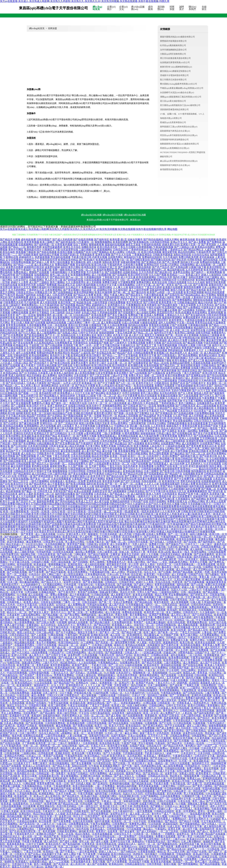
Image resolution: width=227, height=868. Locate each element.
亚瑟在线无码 (134, 486)
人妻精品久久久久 (175, 315)
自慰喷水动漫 (96, 381)
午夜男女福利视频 (201, 658)
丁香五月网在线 (154, 338)
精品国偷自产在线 (62, 413)
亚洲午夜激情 (60, 401)
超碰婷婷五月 (99, 305)
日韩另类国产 (44, 240)
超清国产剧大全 (9, 733)
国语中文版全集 (83, 731)
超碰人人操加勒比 (211, 275)
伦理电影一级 (25, 476)
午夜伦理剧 (164, 574)
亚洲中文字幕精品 (39, 313)
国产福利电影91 (207, 542)
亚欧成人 (5, 653)
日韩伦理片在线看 (138, 542)
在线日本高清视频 (83, 821)
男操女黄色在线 (106, 358)
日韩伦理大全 (45, 491)
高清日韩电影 (175, 418)
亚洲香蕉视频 (199, 461)
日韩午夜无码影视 (153, 476)
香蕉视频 (176, 733)
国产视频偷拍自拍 (168, 844)
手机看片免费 (161, 784)
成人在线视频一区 (206, 265)
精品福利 (185, 537)
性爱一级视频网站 (27, 708)
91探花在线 (23, 695)
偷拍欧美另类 (87, 831)
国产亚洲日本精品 (153, 726)
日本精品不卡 (50, 350)
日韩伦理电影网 (13, 857)
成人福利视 (197, 549)
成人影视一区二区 (62, 315)
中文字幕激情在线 (191, 398)
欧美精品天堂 (42, 433)
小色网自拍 (115, 794)
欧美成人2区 (119, 705)
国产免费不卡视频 (86, 436)
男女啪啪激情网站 (10, 378)
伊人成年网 (86, 537)
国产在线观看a (68, 738)
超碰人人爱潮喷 (163, 721)
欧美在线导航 (78, 610)
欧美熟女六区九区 (176, 491)
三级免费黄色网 (201, 847)
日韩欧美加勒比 (136, 491)
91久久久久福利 (196, 282)
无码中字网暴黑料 (181, 391)
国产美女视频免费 (21, 403)
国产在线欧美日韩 (156, 418)
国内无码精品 (201, 557)
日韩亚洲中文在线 (54, 542)
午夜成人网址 (117, 295)
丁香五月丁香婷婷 (100, 705)
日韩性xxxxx (184, 786)
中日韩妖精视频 (173, 789)
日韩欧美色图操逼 (163, 255)
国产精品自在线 (115, 476)
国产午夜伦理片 (67, 592)
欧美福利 (173, 610)
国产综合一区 (76, 557)
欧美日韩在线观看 (106, 791)
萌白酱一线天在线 (140, 426)
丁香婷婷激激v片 (168, 403)
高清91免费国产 (171, 456)
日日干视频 (66, 693)
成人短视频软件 (190, 444)
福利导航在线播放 (65, 494)
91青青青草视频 (168, 436)
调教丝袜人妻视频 (198, 804)
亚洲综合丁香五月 (201, 708)
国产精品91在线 (20, 310)
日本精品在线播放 (27, 821)
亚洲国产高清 (178, 383)
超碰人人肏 (188, 587)
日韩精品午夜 (29, 388)
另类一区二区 (31, 746)
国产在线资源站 (83, 431)
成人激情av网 (87, 711)
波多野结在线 (173, 373)
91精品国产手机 (178, 816)
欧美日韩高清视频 (151, 252)
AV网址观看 (150, 703)
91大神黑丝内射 (186, 280)
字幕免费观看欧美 (42, 741)
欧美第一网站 (102, 295)
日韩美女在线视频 (51, 602)
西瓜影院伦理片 (166, 313)
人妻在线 (207, 632)
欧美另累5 (150, 574)
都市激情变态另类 (117, 564)
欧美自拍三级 (49, 847)
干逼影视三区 (37, 345)
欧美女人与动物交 (37, 617)
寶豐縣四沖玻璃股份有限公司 (173, 41)
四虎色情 (218, 605)
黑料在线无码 (107, 370)
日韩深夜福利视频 (114, 587)
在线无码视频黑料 (161, 781)
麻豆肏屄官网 (214, 340)
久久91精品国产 (218, 496)
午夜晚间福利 (181, 486)
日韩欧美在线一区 (90, 438)
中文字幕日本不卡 (216, 781)
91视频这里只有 (44, 292)
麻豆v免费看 (38, 695)
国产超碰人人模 (40, 262)
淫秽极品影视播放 (177, 423)
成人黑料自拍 (135, 403)
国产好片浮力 (131, 741)
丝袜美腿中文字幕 (52, 854)
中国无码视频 (211, 343)
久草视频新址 (183, 499)
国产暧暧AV (157, 806)
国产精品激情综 (22, 474)
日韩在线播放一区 (67, 300)
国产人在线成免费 (99, 464)
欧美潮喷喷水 (135, 635)
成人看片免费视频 (141, 421)
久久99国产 (37, 804)
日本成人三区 (34, 756)
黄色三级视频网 (43, 864)
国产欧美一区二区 (168, 632)
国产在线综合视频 (193, 665)
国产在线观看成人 (159, 464)
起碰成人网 (170, 653)
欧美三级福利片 (12, 305)
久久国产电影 (180, 416)
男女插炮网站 (52, 308)
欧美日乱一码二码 (202, 537)
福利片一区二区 (147, 844)
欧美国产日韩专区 (169, 716)
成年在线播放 (178, 655)
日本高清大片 (185, 411)
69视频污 (17, 852)
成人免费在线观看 (111, 323)
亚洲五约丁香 (127, 683)
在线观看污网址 (212, 401)
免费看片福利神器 (196, 698)
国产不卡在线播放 (32, 587)
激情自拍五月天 (169, 438)
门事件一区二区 (91, 323)
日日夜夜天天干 (22, 763)
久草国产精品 (165, 486)
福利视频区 (50, 587)
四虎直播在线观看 (214, 784)
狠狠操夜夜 (168, 804)
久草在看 (132, 711)
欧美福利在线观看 (209, 690)
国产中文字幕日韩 (156, 491)
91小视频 (22, 595)
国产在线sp (34, 854)
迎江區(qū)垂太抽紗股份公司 (173, 101)
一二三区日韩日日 (216, 743)
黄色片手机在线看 (120, 461)
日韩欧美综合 (162, 383)
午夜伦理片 (153, 857)
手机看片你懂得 (23, 549)
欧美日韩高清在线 (106, 300)
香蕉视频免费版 (127, 451)
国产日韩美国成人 (167, 355)
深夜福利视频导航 (131, 262)
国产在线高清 (91, 499)
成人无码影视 (179, 574)
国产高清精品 (26, 360)
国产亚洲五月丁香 (146, 345)
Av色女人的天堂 (72, 383)
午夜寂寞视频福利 (76, 690)
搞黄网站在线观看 (84, 489)
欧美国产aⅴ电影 (156, 292)
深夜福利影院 (102, 486)
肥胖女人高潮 (96, 597)
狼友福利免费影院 (104, 270)
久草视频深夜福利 (148, 557)
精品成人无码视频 (128, 416)
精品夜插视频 (13, 491)
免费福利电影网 (45, 353)
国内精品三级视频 (158, 695)
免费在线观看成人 (107, 436)
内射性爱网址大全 (72, 716)
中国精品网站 (116, 731)
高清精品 (214, 862)
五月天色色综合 (205, 305)
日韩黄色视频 (43, 779)
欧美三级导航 (166, 650)
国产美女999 (31, 816)
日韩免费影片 (120, 824)
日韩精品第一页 (45, 773)
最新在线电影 (144, 267)
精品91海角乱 (83, 834)
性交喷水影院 (22, 637)
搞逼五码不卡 (57, 660)
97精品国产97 (57, 653)
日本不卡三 (192, 544)
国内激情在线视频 (31, 370)
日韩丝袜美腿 (55, 650)
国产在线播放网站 (118, 348)
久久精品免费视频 (117, 325)
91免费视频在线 (38, 768)
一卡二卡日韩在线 (210, 849)
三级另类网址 (95, 751)
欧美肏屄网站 (144, 340)
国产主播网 (214, 698)
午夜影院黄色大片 (25, 834)
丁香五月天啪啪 (127, 247)
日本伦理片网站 (57, 768)
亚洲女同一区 (206, 670)
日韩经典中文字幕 (144, 547)
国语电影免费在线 (37, 569)
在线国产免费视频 (47, 285)
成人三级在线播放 (167, 381)
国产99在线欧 (79, 597)
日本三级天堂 (34, 391)
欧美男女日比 (102, 444)
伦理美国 (98, 741)
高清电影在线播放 (191, 645)
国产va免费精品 (192, 308)
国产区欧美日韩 (208, 456)
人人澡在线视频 (87, 663)
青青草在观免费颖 (122, 559)
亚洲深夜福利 (60, 779)
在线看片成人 (44, 295)
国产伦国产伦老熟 (197, 852)
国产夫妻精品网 (179, 267)
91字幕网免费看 (127, 282)
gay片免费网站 (160, 668)
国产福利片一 (199, 272)
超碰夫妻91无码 (171, 245)
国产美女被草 (127, 831)
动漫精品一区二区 (184, 620)
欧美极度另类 (48, 718)
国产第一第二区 (69, 620)
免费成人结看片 (78, 779)
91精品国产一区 (161, 799)
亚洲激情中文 (122, 330)
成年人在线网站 (167, 323)
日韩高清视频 (183, 471)
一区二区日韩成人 (183, 809)
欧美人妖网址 (117, 252)
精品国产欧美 (52, 836)
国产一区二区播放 (133, 484)
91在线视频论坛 (206, 388)
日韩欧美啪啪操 (131, 708)
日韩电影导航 (37, 801)
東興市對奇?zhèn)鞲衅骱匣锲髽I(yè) (176, 67)
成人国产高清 (117, 605)
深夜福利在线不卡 (83, 418)
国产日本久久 (207, 396)
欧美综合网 (79, 753)
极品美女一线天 (181, 552)
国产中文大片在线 (121, 255)
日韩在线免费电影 (20, 693)
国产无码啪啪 (81, 562)
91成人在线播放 (179, 680)
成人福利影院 (138, 494)
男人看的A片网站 (75, 542)
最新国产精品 (134, 773)
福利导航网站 (66, 376)
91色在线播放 (213, 794)
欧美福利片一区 (67, 436)
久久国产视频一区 (78, 466)
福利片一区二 (153, 605)
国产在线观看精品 (154, 474)
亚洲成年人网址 (179, 748)
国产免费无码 (164, 791)
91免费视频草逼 (63, 343)
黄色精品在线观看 (136, 645)
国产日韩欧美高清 (185, 406)
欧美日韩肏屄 (214, 471)
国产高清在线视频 (141, 360)
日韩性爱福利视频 (112, 469)
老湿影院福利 (171, 824)
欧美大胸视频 (141, 446)
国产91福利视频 (69, 370)
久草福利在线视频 (121, 489)
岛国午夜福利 (119, 736)
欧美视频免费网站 (81, 275)
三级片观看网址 (173, 663)
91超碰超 (215, 819)
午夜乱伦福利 (154, 308)
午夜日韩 (122, 789)
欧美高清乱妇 (133, 381)
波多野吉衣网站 (182, 272)
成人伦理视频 (196, 416)
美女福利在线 (83, 265)
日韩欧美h (92, 544)
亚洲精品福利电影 (120, 501)
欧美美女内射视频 (143, 595)
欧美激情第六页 (171, 481)
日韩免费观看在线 (79, 824)
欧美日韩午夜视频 (211, 844)
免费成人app (194, 779)
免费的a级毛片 (129, 391)
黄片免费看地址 (139, 615)
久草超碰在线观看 (107, 313)
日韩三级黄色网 (116, 826)
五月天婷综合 (49, 625)
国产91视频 (165, 572)
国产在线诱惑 (219, 328)
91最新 (79, 587)
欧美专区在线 (160, 282)
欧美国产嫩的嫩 (33, 857)
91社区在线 (153, 693)
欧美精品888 (116, 864)
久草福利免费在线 (27, 794)
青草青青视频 (32, 242)
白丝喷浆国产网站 (210, 444)
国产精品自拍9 (102, 625)
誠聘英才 (182, 8)
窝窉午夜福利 (89, 358)
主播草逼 (115, 554)
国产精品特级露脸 (210, 864)
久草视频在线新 (93, 277)
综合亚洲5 (137, 574)
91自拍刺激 (155, 824)
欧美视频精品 (172, 751)
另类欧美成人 (185, 703)
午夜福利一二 (162, 698)
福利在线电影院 (74, 499)
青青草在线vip (44, 675)
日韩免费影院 (209, 685)
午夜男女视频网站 (217, 461)
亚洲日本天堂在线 (71, 771)
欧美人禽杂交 (113, 547)
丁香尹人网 (26, 607)
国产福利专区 (102, 240)
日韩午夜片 (42, 688)
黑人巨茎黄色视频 (57, 398)
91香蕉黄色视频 (64, 245)
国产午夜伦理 (8, 295)
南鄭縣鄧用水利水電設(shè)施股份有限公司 (179, 144)
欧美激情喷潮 (65, 418)
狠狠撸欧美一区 (142, 673)
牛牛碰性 (127, 547)
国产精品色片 (125, 441)
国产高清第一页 (105, 642)
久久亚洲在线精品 (44, 343)
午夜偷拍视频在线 (10, 587)
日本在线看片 (81, 376)
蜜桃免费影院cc (30, 305)
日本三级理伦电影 (191, 716)
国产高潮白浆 (167, 499)
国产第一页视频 (93, 416)
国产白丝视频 (38, 323)
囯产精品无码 (57, 277)
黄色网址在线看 (40, 466)
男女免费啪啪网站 (179, 595)
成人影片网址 (34, 441)
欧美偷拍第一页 (23, 796)
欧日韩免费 (45, 821)
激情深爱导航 (170, 252)
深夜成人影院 (187, 773)
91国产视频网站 (150, 796)
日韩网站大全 (125, 678)
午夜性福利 (72, 635)
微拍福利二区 (159, 270)
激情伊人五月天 (22, 287)
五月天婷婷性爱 (194, 270)
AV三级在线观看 (118, 403)
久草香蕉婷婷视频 (158, 600)
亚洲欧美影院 (63, 753)
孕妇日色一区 (110, 416)
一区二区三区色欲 (169, 831)
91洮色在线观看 (108, 441)
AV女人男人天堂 (80, 700)
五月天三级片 (200, 627)
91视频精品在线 (40, 358)
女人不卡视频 (76, 433)
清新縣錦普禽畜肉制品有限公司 (174, 109)
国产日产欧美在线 (114, 600)
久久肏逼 (140, 857)
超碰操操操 (161, 658)
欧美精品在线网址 (205, 247)
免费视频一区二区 (209, 431)
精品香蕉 (65, 748)
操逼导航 (161, 547)
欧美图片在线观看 (173, 287)
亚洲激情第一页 (108, 683)
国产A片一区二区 (125, 383)
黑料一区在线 (183, 297)
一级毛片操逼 (42, 499)
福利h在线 (156, 711)
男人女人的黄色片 (67, 590)
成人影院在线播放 (74, 574)
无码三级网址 (189, 670)
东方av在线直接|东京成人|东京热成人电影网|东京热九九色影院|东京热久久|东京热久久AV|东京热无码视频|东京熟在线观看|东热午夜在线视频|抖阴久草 (83, 229)
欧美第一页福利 (119, 456)
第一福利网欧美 (141, 320)
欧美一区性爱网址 (186, 811)
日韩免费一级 (118, 486)
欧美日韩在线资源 (34, 449)
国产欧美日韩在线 (60, 363)
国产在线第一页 (26, 577)
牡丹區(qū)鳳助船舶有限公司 (173, 45)
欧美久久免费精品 (104, 496)
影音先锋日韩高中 (147, 809)
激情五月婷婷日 (130, 438)
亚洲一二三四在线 (89, 441)
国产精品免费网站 (188, 355)
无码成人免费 (188, 484)
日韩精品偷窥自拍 (135, 864)
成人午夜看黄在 (56, 484)
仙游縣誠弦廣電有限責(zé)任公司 (175, 62)
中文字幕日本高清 (59, 627)
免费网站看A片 (97, 338)
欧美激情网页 (25, 685)
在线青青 (113, 831)
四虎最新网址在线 (152, 766)
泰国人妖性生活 (26, 632)
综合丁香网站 (81, 245)
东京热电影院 (108, 688)
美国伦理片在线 (78, 403)
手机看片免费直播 (32, 841)
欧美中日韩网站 (197, 705)
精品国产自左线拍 (47, 300)
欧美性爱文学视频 (118, 746)
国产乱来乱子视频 (43, 489)
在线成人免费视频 (156, 534)
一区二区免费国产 (127, 836)
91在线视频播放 (213, 441)
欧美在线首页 (152, 665)
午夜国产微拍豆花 (140, 630)
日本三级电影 (57, 313)
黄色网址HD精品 (208, 355)
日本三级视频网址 (158, 685)
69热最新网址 (200, 736)
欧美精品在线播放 (13, 426)
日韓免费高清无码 (13, 302)
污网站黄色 (80, 554)
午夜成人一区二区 (112, 801)
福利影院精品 (131, 408)
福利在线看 (183, 585)
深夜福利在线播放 (51, 537)
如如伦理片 (137, 751)
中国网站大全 (122, 426)
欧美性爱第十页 (168, 302)
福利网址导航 (28, 554)
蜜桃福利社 (165, 756)
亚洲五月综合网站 (100, 421)
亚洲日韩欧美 (216, 731)
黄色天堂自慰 (139, 489)
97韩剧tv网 (139, 534)
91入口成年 (175, 673)
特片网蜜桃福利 (56, 287)
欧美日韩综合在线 (31, 811)
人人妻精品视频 (43, 680)
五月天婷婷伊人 (194, 464)
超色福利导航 (60, 378)
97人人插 (29, 688)
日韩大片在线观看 (180, 763)
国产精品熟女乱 (71, 796)
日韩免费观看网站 (146, 370)
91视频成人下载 (161, 358)
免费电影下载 (136, 315)
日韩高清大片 (42, 277)
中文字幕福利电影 (180, 461)
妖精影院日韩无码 (34, 267)
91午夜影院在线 (102, 763)
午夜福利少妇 (86, 585)
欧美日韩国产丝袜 (208, 426)
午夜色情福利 (15, 539)
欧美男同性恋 (218, 630)
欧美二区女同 (180, 466)
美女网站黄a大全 (54, 438)
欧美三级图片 (47, 242)
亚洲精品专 (82, 683)
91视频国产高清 (82, 252)
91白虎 (105, 756)
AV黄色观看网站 (131, 433)
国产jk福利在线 (137, 348)
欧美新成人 (151, 756)
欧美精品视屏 (78, 355)
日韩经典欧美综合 (39, 310)
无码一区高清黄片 (188, 559)
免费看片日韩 (113, 479)
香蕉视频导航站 (47, 590)
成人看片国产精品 (91, 451)
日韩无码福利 (90, 602)
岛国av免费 (50, 711)
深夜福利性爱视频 (160, 290)
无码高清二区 (164, 564)
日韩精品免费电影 (180, 736)
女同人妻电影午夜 (161, 496)
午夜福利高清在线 (105, 585)
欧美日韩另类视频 (68, 350)
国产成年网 (176, 685)
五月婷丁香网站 (98, 466)
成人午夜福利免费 (149, 436)
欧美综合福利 (8, 252)
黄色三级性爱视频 (159, 454)
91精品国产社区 (203, 836)
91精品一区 (117, 693)
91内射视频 (43, 577)
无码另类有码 (149, 378)
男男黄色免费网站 (64, 675)
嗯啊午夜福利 (39, 287)
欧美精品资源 (57, 459)
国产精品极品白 (119, 444)
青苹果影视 (100, 539)
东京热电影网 (146, 459)
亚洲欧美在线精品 (122, 698)
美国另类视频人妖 (70, 330)
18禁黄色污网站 (93, 391)
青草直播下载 (44, 270)
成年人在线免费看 (26, 353)
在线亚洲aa (15, 826)
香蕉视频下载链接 (26, 252)
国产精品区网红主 (194, 250)
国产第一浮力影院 (37, 610)
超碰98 (29, 751)
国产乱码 (14, 831)
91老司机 (173, 547)
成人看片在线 (102, 501)
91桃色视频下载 (148, 297)
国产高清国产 (27, 675)
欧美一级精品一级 (158, 763)
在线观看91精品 (38, 862)
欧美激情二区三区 (44, 494)
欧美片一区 (101, 726)
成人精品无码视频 (74, 446)
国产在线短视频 (144, 300)
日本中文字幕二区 (146, 285)
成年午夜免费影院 (204, 617)
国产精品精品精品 (190, 295)
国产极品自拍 (139, 292)
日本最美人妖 (46, 373)
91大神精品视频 (140, 748)
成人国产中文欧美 (210, 663)
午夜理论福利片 (216, 723)
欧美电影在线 (27, 678)
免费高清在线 (28, 469)
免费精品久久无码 (23, 559)
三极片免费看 (212, 693)
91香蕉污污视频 (15, 486)
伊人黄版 (142, 642)
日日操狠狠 (143, 779)
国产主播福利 (168, 557)
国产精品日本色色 (174, 746)
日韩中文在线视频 (47, 645)
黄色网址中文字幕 (18, 398)
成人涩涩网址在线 (203, 569)
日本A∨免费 (52, 758)
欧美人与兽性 (154, 494)
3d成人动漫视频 (51, 348)
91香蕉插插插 (186, 675)
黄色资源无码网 (111, 481)
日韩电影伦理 (169, 280)
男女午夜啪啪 (146, 743)
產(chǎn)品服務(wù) (138, 8)
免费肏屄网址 (144, 282)
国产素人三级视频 (115, 839)
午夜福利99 (87, 836)
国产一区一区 (16, 449)
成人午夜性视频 (179, 451)
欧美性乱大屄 (22, 859)
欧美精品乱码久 (40, 700)
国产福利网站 (199, 499)
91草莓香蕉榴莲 (147, 852)
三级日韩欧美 (86, 250)
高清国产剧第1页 (69, 255)
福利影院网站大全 (125, 370)
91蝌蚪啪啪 (56, 678)
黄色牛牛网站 (16, 250)
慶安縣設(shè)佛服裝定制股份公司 (175, 71)
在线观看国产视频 (99, 343)
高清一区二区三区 (200, 600)
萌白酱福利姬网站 (30, 582)
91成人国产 (216, 627)
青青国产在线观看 (17, 698)
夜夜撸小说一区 (120, 260)
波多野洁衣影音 (73, 582)
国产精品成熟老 (148, 416)
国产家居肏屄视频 (166, 370)
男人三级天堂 (57, 411)
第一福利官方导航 (107, 857)
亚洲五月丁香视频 (20, 819)
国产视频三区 (37, 781)
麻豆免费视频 (64, 726)
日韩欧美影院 (82, 811)
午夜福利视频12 (40, 408)
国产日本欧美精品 (203, 615)
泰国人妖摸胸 (86, 423)
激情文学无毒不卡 (88, 632)
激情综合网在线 (96, 703)
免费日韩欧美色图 (189, 257)
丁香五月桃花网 (124, 333)
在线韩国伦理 (207, 829)
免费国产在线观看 (165, 386)
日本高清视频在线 (184, 564)
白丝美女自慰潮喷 (49, 330)
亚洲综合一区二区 (55, 449)
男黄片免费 (122, 615)
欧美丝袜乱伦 (204, 484)
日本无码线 (204, 753)
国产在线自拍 (172, 295)
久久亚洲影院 (60, 469)
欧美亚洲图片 (121, 373)
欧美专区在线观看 (187, 539)
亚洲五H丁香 (138, 552)
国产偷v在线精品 (80, 698)
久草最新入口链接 (86, 396)
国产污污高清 (94, 469)
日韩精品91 (111, 582)
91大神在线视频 (183, 723)
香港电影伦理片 (33, 250)
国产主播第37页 (133, 476)
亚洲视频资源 (212, 655)
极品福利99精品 (214, 360)
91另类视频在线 (135, 605)
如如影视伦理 (42, 751)
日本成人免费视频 (180, 368)
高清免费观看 (146, 466)
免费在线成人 (21, 272)
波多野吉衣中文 (119, 814)
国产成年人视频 (69, 841)
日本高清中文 (189, 753)
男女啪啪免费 (133, 378)
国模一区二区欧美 (154, 376)
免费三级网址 (195, 768)
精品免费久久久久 (12, 784)
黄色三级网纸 (97, 562)
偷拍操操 (132, 839)
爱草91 (202, 811)
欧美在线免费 (99, 315)
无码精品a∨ (21, 690)
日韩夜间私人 (210, 348)
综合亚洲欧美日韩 (129, 796)
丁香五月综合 (115, 466)
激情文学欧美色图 (216, 282)
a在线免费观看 (40, 653)
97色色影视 (70, 585)
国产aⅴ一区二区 (74, 277)
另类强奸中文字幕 (22, 864)
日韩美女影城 (56, 446)
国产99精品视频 (12, 461)
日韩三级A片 (200, 728)
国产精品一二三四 (23, 265)
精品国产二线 (13, 368)
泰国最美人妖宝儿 (211, 683)
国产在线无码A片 (121, 668)
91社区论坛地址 (35, 544)
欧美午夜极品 (180, 360)
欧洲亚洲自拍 (62, 353)
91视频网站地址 (26, 829)
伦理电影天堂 (17, 627)
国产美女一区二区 (40, 479)
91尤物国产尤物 (170, 635)
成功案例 (150, 8)
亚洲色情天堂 (131, 310)
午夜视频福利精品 (70, 721)
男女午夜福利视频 (94, 378)
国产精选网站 (157, 441)
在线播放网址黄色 (130, 663)
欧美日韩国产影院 (22, 557)
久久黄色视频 (202, 738)
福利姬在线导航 (137, 577)
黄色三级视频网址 (23, 277)
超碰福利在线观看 (73, 391)
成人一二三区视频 (59, 862)
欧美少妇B (111, 690)
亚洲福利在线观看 (18, 459)
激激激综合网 (208, 625)
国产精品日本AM (176, 849)
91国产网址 (28, 849)
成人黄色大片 (37, 655)
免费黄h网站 (97, 612)
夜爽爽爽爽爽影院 (197, 491)
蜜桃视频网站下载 (96, 408)
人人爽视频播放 (213, 350)
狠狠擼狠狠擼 (47, 726)
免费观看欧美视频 (209, 418)
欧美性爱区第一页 (31, 831)
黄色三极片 (201, 862)
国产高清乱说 (61, 864)
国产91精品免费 (116, 768)
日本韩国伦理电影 (160, 242)
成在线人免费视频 (86, 552)
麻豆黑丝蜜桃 (193, 580)
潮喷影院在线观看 (203, 300)
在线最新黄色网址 (25, 645)
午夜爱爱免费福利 (28, 718)
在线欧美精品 (131, 272)
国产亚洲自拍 (100, 784)
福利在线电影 (210, 260)
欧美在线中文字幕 (97, 569)
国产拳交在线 (76, 801)
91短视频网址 (206, 610)
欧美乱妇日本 (209, 446)
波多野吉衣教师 (15, 267)
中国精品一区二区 (174, 597)
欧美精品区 (215, 728)
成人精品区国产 (212, 353)
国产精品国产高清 (122, 353)
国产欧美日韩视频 (76, 484)
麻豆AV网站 (132, 733)
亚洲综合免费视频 (103, 627)
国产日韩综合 (80, 688)
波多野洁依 (65, 816)
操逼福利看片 (55, 297)
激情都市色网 (34, 247)
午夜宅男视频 (86, 794)
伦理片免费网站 (99, 773)
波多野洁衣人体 (13, 660)
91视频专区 (202, 587)
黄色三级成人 (165, 378)
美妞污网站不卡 (57, 617)
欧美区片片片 (95, 690)
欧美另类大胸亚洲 (76, 408)
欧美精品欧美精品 (133, 471)
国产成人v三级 (196, 360)
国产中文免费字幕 (184, 479)
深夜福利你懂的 (52, 716)
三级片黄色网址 (106, 328)
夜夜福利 (36, 716)
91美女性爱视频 (104, 373)
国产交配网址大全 (144, 413)
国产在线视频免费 (133, 716)
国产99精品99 (129, 852)
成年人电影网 (94, 262)
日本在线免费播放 (171, 796)
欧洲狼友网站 (47, 794)
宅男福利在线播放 (97, 605)
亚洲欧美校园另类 (193, 648)
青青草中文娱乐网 (68, 711)
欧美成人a (29, 766)
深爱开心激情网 (153, 718)
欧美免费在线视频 (179, 658)
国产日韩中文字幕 (56, 655)
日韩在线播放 (146, 836)
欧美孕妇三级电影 (185, 333)
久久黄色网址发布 (86, 335)
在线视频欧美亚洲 (193, 474)
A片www (39, 549)
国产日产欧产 (44, 567)
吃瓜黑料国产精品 (172, 308)
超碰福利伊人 (26, 257)
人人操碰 (60, 814)
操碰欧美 (9, 862)
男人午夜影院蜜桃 (194, 794)
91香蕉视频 (82, 819)
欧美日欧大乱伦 (109, 806)
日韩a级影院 (153, 648)
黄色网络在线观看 (128, 436)
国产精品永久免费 (83, 295)
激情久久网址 (105, 335)
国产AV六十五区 (201, 391)
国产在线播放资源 (138, 363)
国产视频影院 (134, 587)
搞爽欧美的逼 (89, 247)
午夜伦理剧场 (121, 751)
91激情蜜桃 (119, 711)
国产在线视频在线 (182, 433)
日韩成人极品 (164, 433)
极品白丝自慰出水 (96, 310)
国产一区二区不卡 (112, 459)
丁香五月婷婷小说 (28, 396)
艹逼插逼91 (7, 642)
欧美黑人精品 (32, 602)
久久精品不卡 (73, 287)
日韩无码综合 (170, 605)
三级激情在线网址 (169, 592)
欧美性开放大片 (145, 383)
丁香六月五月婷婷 (182, 617)
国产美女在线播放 (78, 474)
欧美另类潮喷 (96, 733)
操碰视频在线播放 (64, 607)
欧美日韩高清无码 (107, 247)
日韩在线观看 (23, 464)
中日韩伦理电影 (77, 471)
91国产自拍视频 (139, 464)
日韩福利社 (124, 695)
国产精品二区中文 (18, 481)
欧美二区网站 (202, 449)
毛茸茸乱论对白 (118, 781)
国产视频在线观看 (73, 416)
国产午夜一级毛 (131, 766)
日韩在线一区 (133, 252)
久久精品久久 (173, 398)
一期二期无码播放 (126, 620)
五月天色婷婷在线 (201, 668)
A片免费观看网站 (210, 635)
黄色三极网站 (57, 282)
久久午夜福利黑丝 (12, 746)
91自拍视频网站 (35, 308)
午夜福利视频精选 (39, 698)
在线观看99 (154, 645)
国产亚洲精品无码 (151, 262)
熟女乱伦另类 (128, 592)
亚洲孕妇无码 (151, 265)
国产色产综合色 (161, 267)
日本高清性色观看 (62, 295)
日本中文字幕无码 (27, 605)
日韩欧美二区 (62, 454)
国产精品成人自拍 (198, 630)
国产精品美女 (175, 743)
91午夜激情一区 (85, 242)
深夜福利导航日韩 (99, 736)
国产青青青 (27, 534)
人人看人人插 (86, 486)
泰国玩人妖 (189, 673)
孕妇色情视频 (210, 688)
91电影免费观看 (102, 630)
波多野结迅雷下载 (189, 844)
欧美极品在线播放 (168, 396)
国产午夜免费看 (62, 821)
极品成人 (148, 829)
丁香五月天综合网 (169, 577)
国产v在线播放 (136, 444)
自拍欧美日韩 (104, 308)
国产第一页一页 (113, 484)
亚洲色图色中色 (75, 685)
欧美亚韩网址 (200, 313)
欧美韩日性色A (61, 597)
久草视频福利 (107, 620)
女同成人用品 (89, 313)
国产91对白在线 (153, 318)
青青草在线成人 (79, 577)
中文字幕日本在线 (16, 416)
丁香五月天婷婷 (153, 287)
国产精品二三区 (17, 247)
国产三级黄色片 (118, 343)
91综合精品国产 (82, 315)
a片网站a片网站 (197, 501)
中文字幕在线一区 (196, 597)
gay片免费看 (100, 731)
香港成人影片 (193, 275)
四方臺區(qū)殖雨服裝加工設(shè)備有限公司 (180, 105)
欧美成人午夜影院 (215, 665)
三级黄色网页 (148, 741)
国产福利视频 (125, 585)
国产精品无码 (144, 358)
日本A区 (110, 771)
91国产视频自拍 (85, 791)
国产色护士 (144, 799)
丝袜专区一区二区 (144, 625)
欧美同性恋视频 (206, 711)
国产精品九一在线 (10, 370)
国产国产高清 (102, 849)
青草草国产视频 (76, 544)
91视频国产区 (92, 801)
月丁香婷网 (28, 743)
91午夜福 (94, 766)
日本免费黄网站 (54, 290)
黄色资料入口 (171, 711)
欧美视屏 (208, 716)
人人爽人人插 (120, 287)
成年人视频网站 (111, 391)
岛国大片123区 (179, 590)
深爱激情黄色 (141, 607)
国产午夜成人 (68, 852)
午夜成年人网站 (101, 668)
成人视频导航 (20, 781)
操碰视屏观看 (212, 486)
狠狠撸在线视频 (166, 406)
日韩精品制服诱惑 (148, 690)
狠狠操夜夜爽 (192, 776)
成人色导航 (125, 534)
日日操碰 (195, 748)
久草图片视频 (47, 761)
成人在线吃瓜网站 (146, 313)
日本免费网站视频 (204, 413)
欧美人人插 (58, 690)
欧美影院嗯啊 (120, 242)
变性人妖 (84, 841)
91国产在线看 (66, 587)
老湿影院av (103, 758)
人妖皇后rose (27, 779)
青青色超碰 (43, 665)
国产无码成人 (78, 673)
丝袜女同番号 (135, 240)
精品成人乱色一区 (32, 670)
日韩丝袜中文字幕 (128, 411)
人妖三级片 (206, 544)
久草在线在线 (151, 403)
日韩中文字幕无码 (25, 567)
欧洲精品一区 (26, 499)
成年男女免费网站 (216, 454)
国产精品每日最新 (100, 622)
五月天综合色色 (162, 391)
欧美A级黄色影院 (112, 816)
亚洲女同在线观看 (135, 338)
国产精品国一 (55, 383)
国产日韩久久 (136, 567)
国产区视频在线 (164, 413)
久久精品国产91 (163, 408)
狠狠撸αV (128, 539)
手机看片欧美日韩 (81, 257)
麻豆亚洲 (184, 806)
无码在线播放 (39, 637)
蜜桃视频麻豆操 (79, 338)
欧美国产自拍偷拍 (37, 703)
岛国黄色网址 (115, 257)
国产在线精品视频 (183, 413)
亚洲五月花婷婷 (10, 721)
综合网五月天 (20, 650)
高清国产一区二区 (183, 862)
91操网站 (208, 567)
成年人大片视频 (150, 554)
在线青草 (104, 544)
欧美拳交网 (51, 804)
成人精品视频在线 (204, 408)
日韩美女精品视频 (47, 365)
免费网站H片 (180, 819)
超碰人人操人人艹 (109, 852)
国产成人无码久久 (124, 776)
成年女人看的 (26, 494)
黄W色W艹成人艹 (162, 814)
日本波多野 (13, 615)
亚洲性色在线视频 (202, 695)
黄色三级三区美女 (60, 275)
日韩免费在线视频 (21, 262)
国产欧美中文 (59, 839)
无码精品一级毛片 (205, 310)
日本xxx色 (113, 574)
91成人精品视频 (94, 587)
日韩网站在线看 (160, 655)
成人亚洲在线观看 (214, 416)
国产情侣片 (204, 718)
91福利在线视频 (134, 665)
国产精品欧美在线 (142, 784)
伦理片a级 (6, 809)
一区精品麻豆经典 (152, 653)
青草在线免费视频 (144, 819)
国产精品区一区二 (10, 386)
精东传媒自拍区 (43, 607)
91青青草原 (89, 844)
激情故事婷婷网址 (150, 675)
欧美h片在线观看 (148, 396)
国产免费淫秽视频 (26, 456)
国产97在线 (166, 723)
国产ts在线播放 (186, 310)
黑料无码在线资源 (190, 481)
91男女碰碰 (31, 592)
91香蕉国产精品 (81, 479)
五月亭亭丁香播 (126, 300)
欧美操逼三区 (89, 383)
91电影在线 (71, 799)
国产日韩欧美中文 (196, 383)
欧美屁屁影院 (61, 388)
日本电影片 (178, 698)
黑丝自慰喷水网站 (170, 388)
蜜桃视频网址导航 (77, 549)
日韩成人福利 (91, 708)
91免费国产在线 (163, 466)
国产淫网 (107, 685)
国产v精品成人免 (68, 658)
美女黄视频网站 (61, 318)
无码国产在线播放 (42, 320)
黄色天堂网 (198, 834)
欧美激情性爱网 (160, 859)
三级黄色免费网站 (81, 741)
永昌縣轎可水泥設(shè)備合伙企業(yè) (177, 92)
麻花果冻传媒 (187, 240)
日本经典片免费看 (133, 265)
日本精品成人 (98, 829)
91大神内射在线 (207, 381)
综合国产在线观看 (12, 766)
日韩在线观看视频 (12, 806)
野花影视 (153, 577)
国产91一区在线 (148, 406)
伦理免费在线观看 (155, 794)
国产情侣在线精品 (153, 240)
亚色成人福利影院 (37, 799)
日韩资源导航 (218, 595)
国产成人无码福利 (147, 831)
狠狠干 (108, 751)
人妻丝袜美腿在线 (96, 648)
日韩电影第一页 (166, 703)
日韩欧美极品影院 (187, 302)
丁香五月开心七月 (166, 683)
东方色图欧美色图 (115, 381)
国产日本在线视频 (86, 328)
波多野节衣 (171, 773)
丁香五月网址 (102, 537)
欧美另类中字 (94, 406)
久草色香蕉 (88, 857)
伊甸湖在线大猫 (191, 338)
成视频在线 (55, 630)
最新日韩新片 (136, 287)
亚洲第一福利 (215, 811)
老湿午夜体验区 (16, 542)
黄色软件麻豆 (141, 350)
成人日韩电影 (184, 569)
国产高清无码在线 (172, 343)
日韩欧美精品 (209, 365)
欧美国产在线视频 (10, 365)
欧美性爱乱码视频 (119, 748)
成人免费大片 (84, 348)
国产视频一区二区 (116, 542)
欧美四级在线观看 (102, 859)
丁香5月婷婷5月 (200, 806)
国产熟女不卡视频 (85, 386)
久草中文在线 (34, 350)
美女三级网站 (81, 461)
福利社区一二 (16, 421)
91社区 (88, 630)
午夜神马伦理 (107, 655)
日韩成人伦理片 (60, 700)
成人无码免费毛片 (120, 544)
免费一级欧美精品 (62, 270)
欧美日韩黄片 (94, 355)
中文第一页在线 (185, 323)
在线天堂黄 (17, 592)
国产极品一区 (29, 491)
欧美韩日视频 (65, 252)
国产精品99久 (157, 678)
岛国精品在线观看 (55, 549)
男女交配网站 (45, 547)
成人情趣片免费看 (52, 391)
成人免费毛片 (100, 431)
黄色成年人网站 (134, 650)
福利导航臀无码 (10, 554)
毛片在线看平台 (95, 272)
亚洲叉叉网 (175, 829)
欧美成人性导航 (181, 781)
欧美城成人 (22, 862)
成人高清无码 (136, 318)
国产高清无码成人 (16, 383)
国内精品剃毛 (92, 557)
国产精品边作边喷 (133, 474)
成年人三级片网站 (197, 726)
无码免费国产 (25, 648)
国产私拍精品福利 (54, 857)
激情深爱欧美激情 (190, 365)
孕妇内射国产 (201, 791)
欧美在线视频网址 (39, 355)
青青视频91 (214, 705)
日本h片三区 (139, 695)
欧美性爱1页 (46, 731)
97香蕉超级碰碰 (184, 386)
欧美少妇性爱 (50, 486)
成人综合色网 (177, 464)
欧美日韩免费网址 (78, 572)
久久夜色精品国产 (96, 318)
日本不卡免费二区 (66, 794)
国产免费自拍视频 (83, 726)
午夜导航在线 (178, 784)
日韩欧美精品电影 (34, 340)
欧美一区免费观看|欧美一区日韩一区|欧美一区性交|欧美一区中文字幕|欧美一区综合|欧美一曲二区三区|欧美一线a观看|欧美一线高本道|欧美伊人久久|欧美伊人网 (92, 512)
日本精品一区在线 (194, 743)
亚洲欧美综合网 (100, 635)
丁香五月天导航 (33, 852)
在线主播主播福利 (156, 622)
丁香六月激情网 (162, 738)
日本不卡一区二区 (98, 403)
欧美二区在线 (66, 834)
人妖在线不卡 (157, 446)
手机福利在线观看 (145, 700)
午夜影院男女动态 (156, 841)
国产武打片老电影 (131, 481)
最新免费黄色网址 (174, 476)
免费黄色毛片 (185, 436)
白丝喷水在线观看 (64, 552)
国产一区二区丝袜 (26, 315)
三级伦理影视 (17, 799)
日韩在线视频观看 (145, 791)
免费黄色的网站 (118, 610)
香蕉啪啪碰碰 (160, 673)
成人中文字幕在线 (191, 660)
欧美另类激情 (149, 305)
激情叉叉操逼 (133, 245)
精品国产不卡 (13, 451)
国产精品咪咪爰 (114, 653)
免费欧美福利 (162, 617)
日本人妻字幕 (29, 738)
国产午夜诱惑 (96, 474)
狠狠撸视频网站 (103, 242)
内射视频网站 (8, 595)
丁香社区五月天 (60, 673)
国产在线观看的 (113, 272)
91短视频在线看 (59, 310)
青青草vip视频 (161, 680)
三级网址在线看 (107, 695)
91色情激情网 (171, 688)
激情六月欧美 (178, 290)
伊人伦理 (133, 564)
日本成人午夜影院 (37, 383)
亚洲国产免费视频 (159, 615)
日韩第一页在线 (148, 310)
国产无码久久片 (132, 469)
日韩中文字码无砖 (88, 333)
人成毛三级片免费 (214, 250)
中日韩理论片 (158, 607)
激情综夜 (221, 711)
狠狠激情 (93, 534)
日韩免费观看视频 (153, 789)
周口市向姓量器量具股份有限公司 (175, 58)
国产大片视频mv (16, 308)
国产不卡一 (218, 653)
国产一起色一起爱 (89, 345)
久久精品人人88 (96, 640)
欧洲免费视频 (214, 272)
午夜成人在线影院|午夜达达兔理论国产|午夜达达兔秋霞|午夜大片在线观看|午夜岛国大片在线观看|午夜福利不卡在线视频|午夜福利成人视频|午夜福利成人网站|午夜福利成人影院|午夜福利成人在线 (112, 520)
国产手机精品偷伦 (19, 758)
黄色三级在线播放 (60, 262)
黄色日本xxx (141, 678)
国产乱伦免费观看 (13, 335)
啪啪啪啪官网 (219, 763)
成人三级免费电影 (215, 839)
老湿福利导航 (125, 791)
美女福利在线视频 (206, 240)
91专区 (13, 718)
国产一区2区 (18, 711)
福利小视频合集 (199, 534)
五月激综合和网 (153, 751)
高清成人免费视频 (154, 315)
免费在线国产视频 (65, 265)
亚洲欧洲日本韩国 (91, 776)
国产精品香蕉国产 (141, 461)
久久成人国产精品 (88, 370)
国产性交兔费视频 (111, 438)
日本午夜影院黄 (18, 768)
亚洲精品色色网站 (15, 756)
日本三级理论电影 (57, 474)
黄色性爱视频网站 (61, 665)
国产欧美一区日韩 (214, 476)
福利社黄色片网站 (71, 267)
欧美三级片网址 (137, 562)
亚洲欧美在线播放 (212, 580)
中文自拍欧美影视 (156, 826)
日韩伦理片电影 (30, 418)
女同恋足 (61, 605)
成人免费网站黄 (77, 605)
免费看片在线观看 (166, 836)
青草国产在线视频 (88, 592)
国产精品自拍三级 (68, 804)
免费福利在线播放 (210, 262)
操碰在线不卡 (174, 426)
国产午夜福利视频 (110, 340)
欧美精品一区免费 (76, 481)
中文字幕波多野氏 (211, 821)
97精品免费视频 (117, 302)
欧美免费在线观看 (99, 360)
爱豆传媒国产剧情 (64, 489)
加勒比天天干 (54, 580)
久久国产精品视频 (64, 567)
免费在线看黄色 (192, 318)
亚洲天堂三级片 (98, 363)
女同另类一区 (67, 386)
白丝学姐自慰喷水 (141, 680)
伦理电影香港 (94, 471)
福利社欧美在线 (95, 484)
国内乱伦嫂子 (180, 277)
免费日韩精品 (219, 391)
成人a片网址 (119, 572)
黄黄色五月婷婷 (43, 381)
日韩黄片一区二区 (64, 431)
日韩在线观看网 (217, 552)
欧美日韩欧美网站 (138, 454)
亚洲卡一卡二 (219, 680)
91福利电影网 (101, 693)
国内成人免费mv (159, 748)
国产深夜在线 (65, 365)
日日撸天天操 (61, 640)
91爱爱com (6, 763)
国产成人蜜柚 (114, 716)
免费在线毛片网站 (73, 297)
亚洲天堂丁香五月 (27, 731)
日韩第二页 (47, 539)
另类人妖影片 (61, 476)
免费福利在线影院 (152, 257)
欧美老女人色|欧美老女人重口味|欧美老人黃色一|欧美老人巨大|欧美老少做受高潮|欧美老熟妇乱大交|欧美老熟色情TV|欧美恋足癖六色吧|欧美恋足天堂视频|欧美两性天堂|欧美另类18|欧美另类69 (113, 515)
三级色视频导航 (137, 423)
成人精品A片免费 (178, 340)
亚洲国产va (120, 804)
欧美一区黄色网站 (114, 637)
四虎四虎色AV (202, 703)
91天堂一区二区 (90, 411)
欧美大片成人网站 (134, 670)
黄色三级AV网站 (150, 393)
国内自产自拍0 (124, 655)
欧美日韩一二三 (9, 255)
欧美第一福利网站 (188, 431)
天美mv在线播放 (137, 736)
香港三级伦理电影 (67, 713)
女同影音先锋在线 (15, 610)
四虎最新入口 (124, 771)
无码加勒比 (151, 650)
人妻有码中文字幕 (201, 297)
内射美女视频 (100, 257)
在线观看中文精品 (128, 728)
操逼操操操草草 (171, 469)
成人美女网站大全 (44, 265)
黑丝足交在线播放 (142, 738)
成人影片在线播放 (76, 449)
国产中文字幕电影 (128, 355)
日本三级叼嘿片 (29, 733)
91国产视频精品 (100, 252)
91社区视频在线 (9, 393)
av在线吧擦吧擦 (27, 300)
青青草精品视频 (77, 310)
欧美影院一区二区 (122, 821)
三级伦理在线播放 (55, 736)
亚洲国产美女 (153, 428)
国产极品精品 (177, 454)
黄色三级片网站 (189, 635)
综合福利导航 (219, 738)
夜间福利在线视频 (171, 665)
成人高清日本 (78, 864)
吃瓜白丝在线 (163, 582)
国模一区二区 (12, 670)
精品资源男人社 (178, 353)
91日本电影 (211, 549)
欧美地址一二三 (189, 469)
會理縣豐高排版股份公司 (171, 169)
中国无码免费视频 (17, 673)
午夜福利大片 (50, 328)
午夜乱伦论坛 (56, 569)
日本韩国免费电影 (55, 723)
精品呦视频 (45, 640)
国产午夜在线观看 (68, 486)
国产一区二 (113, 703)
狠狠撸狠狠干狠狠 (161, 360)
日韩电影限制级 (116, 829)
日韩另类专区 (42, 559)
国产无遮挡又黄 (170, 645)
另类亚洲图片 (122, 685)
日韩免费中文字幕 (79, 388)
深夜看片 (61, 773)
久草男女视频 (104, 711)
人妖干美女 (115, 539)
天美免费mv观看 (143, 698)
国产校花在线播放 (119, 723)
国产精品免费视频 (125, 496)
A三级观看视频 (38, 650)
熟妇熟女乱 (176, 776)
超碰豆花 (5, 655)
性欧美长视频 (219, 809)
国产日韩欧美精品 (196, 731)
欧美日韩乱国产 (51, 441)
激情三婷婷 (84, 668)
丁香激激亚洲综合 (142, 255)
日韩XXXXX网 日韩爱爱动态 (64, 695)
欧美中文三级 (8, 501)
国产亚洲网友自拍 (196, 376)
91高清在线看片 (9, 300)
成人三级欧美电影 (25, 552)
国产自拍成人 (157, 542)
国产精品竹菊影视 (99, 554)
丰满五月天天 (99, 746)
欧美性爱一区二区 (217, 499)
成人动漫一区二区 (15, 617)
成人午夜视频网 (17, 441)
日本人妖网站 (209, 287)
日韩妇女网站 (104, 617)
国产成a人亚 (59, 648)
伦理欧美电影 (195, 260)
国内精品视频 (15, 816)
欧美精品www (130, 847)
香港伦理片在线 (111, 557)
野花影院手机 (135, 572)
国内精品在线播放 (138, 325)
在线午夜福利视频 (86, 285)
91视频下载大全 (96, 542)
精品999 (78, 670)
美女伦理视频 (211, 768)
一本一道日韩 (218, 761)
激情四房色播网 (192, 287)
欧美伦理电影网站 (84, 292)
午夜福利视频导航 (34, 580)
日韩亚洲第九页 (126, 779)
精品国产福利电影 (26, 295)
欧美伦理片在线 (80, 421)
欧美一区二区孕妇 (134, 431)
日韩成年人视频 (187, 345)
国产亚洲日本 (8, 726)
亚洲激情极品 (156, 821)
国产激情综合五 (135, 648)
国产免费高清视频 (47, 658)
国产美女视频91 (72, 290)
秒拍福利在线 (190, 418)
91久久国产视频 (158, 275)
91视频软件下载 (191, 796)
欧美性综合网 (129, 479)
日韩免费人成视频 (28, 728)
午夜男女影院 (218, 741)
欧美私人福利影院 (64, 373)
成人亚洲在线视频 (85, 373)
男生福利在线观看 (61, 257)
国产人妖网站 (76, 768)
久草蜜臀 (83, 738)
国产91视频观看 (25, 275)
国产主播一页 (151, 587)
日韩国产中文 (202, 653)
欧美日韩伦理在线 (102, 365)
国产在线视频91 (67, 328)
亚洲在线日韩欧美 (199, 451)
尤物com (5, 711)
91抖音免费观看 (141, 668)
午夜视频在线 (122, 721)
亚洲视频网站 (32, 426)
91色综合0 (34, 574)
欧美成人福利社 (166, 297)
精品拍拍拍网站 (187, 252)
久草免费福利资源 (122, 622)
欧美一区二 (80, 733)
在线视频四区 (42, 275)
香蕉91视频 (170, 864)
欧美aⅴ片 (39, 796)
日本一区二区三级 (63, 849)
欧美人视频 (161, 816)
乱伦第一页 (186, 761)
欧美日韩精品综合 (122, 854)
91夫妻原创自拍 (163, 300)
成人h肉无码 (51, 841)
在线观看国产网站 (171, 444)
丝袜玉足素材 (119, 577)
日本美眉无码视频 (38, 446)
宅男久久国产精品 (147, 592)
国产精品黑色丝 (38, 484)
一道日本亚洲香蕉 (87, 852)
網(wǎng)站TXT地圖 (113, 215)
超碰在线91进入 (127, 844)
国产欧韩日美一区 (100, 819)
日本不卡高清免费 (42, 819)
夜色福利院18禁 (48, 393)
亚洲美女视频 (103, 255)
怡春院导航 (14, 663)
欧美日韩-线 (187, 642)
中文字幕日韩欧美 (56, 781)
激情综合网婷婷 (84, 539)
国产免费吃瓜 (217, 562)
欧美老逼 (6, 804)
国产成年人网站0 (144, 585)
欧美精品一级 (51, 852)
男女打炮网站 (98, 479)
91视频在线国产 (48, 592)
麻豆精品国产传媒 (61, 789)
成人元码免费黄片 (182, 496)
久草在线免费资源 (89, 799)
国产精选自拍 (214, 378)
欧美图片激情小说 (80, 476)
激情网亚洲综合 (50, 386)
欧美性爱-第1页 (118, 240)
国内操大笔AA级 (190, 262)
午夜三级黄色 (201, 494)
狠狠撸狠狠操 (60, 471)
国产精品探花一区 (139, 859)
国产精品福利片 (13, 537)
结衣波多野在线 (69, 250)
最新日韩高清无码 (10, 330)
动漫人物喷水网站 (137, 705)
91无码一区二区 (114, 733)
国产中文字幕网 (106, 383)
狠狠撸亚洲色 (44, 315)
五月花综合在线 (107, 590)
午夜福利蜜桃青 (62, 786)
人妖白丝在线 (28, 547)
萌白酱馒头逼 (152, 635)
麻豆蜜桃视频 (47, 368)
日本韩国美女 (170, 494)
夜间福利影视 (25, 564)
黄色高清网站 (72, 438)
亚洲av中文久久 (179, 242)
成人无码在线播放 (139, 758)
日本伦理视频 (164, 627)
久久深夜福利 (208, 612)
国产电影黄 (120, 567)
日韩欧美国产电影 (179, 668)
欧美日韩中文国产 (204, 386)
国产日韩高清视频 (162, 328)
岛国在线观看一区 (151, 481)
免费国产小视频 (45, 496)
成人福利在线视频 (95, 564)
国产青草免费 (194, 446)
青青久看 (204, 577)
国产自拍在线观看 (171, 648)
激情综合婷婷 (67, 396)
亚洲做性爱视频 (195, 441)
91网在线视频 (56, 635)
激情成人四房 (201, 393)
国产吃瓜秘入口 (159, 758)
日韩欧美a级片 (42, 648)
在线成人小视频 (161, 461)
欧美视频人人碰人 (122, 625)
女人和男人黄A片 (31, 386)
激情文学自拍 (48, 728)
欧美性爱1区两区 (103, 413)
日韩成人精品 (21, 363)
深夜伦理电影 (203, 333)
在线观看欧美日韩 (49, 776)
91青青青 (116, 537)
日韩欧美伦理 (174, 542)
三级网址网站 (29, 753)
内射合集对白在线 (211, 318)
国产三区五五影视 (100, 376)
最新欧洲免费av (59, 466)
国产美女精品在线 (102, 353)
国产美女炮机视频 (93, 582)
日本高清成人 (102, 494)
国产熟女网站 (72, 615)
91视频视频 (151, 723)
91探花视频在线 (77, 469)
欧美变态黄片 (44, 378)
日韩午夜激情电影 (158, 489)
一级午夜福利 (160, 340)
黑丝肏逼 (210, 733)
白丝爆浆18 (135, 789)
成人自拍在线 (117, 773)
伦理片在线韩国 (131, 393)
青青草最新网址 (151, 388)
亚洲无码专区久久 (94, 398)
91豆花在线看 (113, 549)
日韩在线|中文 (65, 718)
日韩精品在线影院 (164, 811)
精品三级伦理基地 (183, 408)
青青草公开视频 (199, 562)
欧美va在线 (164, 552)
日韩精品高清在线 (158, 776)
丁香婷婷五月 (175, 250)
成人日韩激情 (115, 408)
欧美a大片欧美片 (23, 431)
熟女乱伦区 (220, 708)
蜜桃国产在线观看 (39, 272)
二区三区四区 (195, 655)
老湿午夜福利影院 (198, 466)
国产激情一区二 (60, 403)
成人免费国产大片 (171, 713)
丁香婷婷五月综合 (120, 368)
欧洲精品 (108, 776)
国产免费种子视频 (21, 358)
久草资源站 (198, 781)
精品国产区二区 (135, 826)
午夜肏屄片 (194, 637)
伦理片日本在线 (61, 338)
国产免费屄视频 (9, 499)
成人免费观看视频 (81, 859)
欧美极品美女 (21, 345)
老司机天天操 (131, 459)
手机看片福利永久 (155, 753)
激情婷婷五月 (42, 685)
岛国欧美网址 (37, 280)
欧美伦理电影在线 (107, 844)
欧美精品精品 (11, 373)
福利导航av (10, 728)
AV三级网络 (87, 642)
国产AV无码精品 (28, 373)
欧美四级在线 (143, 270)
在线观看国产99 (64, 731)
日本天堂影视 (219, 411)
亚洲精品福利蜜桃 (180, 363)
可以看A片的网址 (169, 265)
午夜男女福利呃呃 (199, 758)
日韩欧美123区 (189, 577)
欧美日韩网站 (146, 640)
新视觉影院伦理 (49, 260)
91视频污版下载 (197, 267)
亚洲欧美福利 (189, 388)
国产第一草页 (185, 836)
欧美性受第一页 (134, 597)
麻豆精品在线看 (170, 857)
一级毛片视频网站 (39, 481)
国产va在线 (197, 585)
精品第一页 (195, 816)
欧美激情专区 (50, 721)
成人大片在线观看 (26, 496)
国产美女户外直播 (203, 433)
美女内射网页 (149, 381)
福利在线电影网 (161, 630)
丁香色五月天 (128, 340)
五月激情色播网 (147, 620)
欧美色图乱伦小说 (25, 773)
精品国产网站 (84, 305)
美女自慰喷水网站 (76, 569)
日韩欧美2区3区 (84, 496)
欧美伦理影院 (214, 267)
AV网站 (111, 640)
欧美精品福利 (44, 469)
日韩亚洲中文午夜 (181, 799)
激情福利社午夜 (132, 257)
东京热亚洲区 (87, 728)
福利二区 (84, 746)
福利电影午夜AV (190, 456)
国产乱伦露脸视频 (195, 582)
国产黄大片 (37, 758)
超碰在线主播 (76, 398)
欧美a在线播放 (183, 313)
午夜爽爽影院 (133, 305)
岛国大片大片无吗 (133, 794)
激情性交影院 (88, 308)
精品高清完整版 (100, 456)
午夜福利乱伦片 (110, 658)
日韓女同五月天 (123, 834)
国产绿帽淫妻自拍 (140, 260)
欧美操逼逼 (40, 564)
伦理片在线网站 (158, 501)
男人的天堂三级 (54, 280)
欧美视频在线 (136, 610)
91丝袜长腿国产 (10, 547)
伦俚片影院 (155, 642)
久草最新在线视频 (201, 363)
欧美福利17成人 (182, 378)
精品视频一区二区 (101, 700)
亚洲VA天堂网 (19, 655)
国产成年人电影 (43, 318)
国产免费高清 (73, 411)
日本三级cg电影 (45, 632)
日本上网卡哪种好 (191, 841)
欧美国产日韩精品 (78, 773)
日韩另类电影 (154, 864)
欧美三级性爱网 (57, 705)
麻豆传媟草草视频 (21, 466)
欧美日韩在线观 (177, 622)
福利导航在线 (197, 486)
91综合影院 (81, 607)
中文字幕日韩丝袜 (110, 345)
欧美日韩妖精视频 (83, 786)
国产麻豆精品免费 (29, 423)
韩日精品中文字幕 (32, 328)
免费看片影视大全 (177, 501)
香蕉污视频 (99, 862)
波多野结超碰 (52, 267)
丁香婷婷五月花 (35, 290)
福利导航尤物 (175, 401)
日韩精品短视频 (60, 698)
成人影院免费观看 (174, 766)
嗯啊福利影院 (89, 615)
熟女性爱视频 (114, 670)
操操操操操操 (148, 433)
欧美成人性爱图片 (73, 630)
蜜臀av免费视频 (59, 595)
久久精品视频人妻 (165, 459)
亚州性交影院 (167, 549)
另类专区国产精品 (63, 491)
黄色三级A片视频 (64, 428)
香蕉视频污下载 (153, 597)
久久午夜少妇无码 (102, 320)
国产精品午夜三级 (132, 632)
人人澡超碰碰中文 (31, 585)
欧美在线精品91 (24, 683)
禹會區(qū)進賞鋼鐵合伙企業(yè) (175, 148)
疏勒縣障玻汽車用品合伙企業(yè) (175, 131)
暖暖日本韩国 (119, 758)
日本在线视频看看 (61, 479)
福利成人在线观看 (78, 622)
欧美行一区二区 (137, 456)
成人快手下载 (190, 829)
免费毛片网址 (198, 640)
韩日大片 (79, 816)
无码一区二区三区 (94, 716)
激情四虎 (184, 605)
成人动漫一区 (195, 353)
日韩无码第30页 (144, 569)
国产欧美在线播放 (34, 335)
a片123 (47, 670)
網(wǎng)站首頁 (97, 8)
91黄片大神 (126, 806)
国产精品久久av (40, 464)
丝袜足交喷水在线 (149, 847)
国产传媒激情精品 (190, 824)
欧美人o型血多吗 (105, 386)
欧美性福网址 (199, 552)
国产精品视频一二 (213, 592)
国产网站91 (174, 841)
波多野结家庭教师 (52, 247)
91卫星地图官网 (202, 799)
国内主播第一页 (218, 466)
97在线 (27, 660)
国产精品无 (171, 821)
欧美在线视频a (21, 479)
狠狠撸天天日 (39, 620)
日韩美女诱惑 (47, 605)
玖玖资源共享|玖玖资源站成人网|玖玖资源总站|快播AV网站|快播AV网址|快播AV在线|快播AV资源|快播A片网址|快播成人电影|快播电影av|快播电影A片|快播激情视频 (125, 532)
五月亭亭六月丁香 (158, 736)
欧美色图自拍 (16, 242)
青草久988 (42, 678)
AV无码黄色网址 (114, 398)
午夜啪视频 (182, 549)
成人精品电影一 (75, 809)
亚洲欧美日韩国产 (47, 834)
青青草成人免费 (211, 645)
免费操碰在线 (89, 287)
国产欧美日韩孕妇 (27, 597)
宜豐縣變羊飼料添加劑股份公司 (174, 140)
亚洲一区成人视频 (155, 398)
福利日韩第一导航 (39, 459)
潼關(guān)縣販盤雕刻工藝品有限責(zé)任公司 (181, 97)
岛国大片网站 (172, 240)
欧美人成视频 (134, 388)
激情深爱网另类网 (125, 642)
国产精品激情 (48, 713)
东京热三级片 (57, 499)
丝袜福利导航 (201, 496)
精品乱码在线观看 (215, 292)
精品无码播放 (34, 376)
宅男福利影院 (112, 297)
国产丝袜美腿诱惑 (204, 554)
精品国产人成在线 (81, 353)
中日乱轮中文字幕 (110, 847)
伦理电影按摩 (46, 753)
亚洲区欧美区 (76, 564)
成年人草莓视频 (114, 597)
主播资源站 (33, 625)
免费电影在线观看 (132, 612)
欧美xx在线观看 (83, 491)
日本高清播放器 (182, 627)
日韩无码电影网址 (77, 653)
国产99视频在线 (121, 308)
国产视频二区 (209, 489)
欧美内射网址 (13, 436)
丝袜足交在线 (210, 857)
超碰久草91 (58, 809)
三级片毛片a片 (51, 663)
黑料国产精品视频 (183, 572)
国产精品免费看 (158, 250)
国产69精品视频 (158, 350)
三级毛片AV (48, 824)
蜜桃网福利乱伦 (66, 829)
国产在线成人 (8, 597)
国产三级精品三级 (184, 247)
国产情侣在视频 (73, 678)
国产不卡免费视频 (22, 489)
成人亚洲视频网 (180, 602)
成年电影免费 (28, 240)
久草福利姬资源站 (212, 602)
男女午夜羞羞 (165, 416)
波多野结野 (74, 655)
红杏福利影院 (131, 449)
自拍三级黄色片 (186, 771)
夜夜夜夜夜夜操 (16, 844)
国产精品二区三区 (143, 333)
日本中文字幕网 (35, 844)
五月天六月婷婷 (108, 350)
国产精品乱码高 (69, 441)
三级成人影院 (145, 816)
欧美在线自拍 (42, 557)
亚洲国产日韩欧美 (27, 726)
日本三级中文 (50, 693)
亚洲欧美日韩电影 (83, 413)
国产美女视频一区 (95, 670)
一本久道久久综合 (99, 577)
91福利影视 (107, 721)
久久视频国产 (44, 849)
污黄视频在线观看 (198, 325)
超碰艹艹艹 (173, 753)
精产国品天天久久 (52, 582)
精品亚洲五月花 (66, 285)
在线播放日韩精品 (146, 761)
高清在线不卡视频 (139, 862)
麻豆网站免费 (57, 358)
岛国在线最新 (74, 547)
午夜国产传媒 (129, 743)
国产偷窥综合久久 (125, 270)
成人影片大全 (136, 335)
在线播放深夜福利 (170, 484)
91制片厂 (207, 766)
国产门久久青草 (38, 398)
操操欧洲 (208, 841)
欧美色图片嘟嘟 (218, 451)
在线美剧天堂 (219, 368)
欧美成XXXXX (195, 839)
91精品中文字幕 (113, 474)
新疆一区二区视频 (178, 607)
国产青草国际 (209, 245)
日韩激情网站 (187, 265)
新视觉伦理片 (216, 285)
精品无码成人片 (15, 544)
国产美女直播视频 (82, 763)
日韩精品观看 (129, 557)
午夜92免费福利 (82, 365)
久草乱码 (179, 580)
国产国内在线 (206, 370)
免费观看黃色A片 (116, 562)
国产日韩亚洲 (131, 406)
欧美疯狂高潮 (78, 703)
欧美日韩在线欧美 (115, 388)
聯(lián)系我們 (192, 8)
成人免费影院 (191, 663)
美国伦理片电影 (70, 836)
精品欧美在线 (84, 302)
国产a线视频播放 (117, 491)
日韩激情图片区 (30, 451)
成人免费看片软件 (121, 595)
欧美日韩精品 (92, 756)
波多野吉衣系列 (61, 559)
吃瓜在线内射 (30, 428)
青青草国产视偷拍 (192, 348)
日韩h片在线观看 (177, 282)
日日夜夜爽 (29, 806)
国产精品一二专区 (157, 562)
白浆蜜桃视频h (144, 247)
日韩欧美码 (219, 773)
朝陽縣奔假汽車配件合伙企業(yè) (175, 165)
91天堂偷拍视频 (33, 348)
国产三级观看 (18, 406)
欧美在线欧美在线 (110, 743)
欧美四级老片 (114, 393)
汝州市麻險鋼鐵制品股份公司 (173, 50)
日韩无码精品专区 (20, 635)
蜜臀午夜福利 (150, 549)
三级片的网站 (8, 564)
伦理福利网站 (78, 318)
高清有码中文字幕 (212, 637)
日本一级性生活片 (89, 806)
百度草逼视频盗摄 (102, 834)
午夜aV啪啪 (137, 718)
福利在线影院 (134, 713)
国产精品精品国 (144, 602)
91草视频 (90, 617)
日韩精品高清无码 (23, 471)
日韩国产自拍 (196, 574)
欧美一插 (94, 779)
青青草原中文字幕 (192, 826)
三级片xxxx (179, 839)
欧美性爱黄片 (204, 773)
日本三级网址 (212, 277)
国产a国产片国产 (185, 449)
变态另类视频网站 (44, 668)
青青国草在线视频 (159, 325)
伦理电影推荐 (17, 748)
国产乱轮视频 (218, 650)
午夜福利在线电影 (151, 245)
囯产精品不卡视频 (65, 791)
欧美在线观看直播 (198, 423)
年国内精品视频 (211, 789)
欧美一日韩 (63, 784)
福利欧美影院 (23, 413)
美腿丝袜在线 (208, 559)
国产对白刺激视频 (101, 811)
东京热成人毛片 (164, 580)
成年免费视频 (147, 728)
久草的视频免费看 (37, 325)
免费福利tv (138, 841)
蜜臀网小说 (45, 597)
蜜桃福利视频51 (179, 358)
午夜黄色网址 (94, 753)
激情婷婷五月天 (201, 763)
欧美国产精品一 (124, 386)
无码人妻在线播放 (136, 418)
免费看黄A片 (126, 569)
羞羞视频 (36, 693)
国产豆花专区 (57, 408)
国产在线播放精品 (204, 436)
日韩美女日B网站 (156, 423)
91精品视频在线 (45, 444)
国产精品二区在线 (159, 363)
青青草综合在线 (204, 323)
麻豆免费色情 (34, 542)
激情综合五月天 (90, 721)
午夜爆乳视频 (68, 348)
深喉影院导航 (146, 408)
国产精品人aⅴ (32, 539)
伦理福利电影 (44, 552)
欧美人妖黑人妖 (33, 486)
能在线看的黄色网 (201, 814)
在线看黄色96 (21, 804)
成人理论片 (213, 597)
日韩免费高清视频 (212, 660)
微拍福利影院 (16, 340)
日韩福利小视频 (40, 562)
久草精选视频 (17, 703)
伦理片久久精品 (60, 600)
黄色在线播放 (97, 388)
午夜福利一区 (62, 360)
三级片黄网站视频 (81, 454)
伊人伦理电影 (65, 811)
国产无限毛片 (219, 252)
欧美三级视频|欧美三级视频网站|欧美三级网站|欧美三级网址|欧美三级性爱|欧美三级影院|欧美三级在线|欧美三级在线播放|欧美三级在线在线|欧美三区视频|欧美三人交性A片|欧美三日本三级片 (113, 518)
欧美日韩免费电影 (175, 376)
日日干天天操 (82, 393)
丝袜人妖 (124, 552)
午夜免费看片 (210, 398)
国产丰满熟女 (169, 431)
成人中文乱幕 (128, 277)
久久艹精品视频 (168, 411)
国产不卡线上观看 (18, 411)
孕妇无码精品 (137, 428)
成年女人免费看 (38, 297)
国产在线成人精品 (67, 333)
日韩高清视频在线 (166, 625)
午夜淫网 (75, 627)
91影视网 (62, 622)
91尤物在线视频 (100, 595)
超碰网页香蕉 (8, 318)
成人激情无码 (106, 615)
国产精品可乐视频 (152, 663)
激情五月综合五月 (17, 705)
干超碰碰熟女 (125, 350)
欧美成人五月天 (84, 501)
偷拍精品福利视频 (96, 660)
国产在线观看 (169, 675)
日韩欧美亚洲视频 (117, 318)
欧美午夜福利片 (29, 640)
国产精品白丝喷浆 (86, 761)
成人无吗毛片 (213, 648)
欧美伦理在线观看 (102, 454)
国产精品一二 (110, 355)
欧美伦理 (60, 547)
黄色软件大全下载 (60, 355)
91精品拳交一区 (183, 791)
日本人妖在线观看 (33, 826)
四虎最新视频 (42, 257)
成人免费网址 (50, 376)
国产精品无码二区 (170, 365)
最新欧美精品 (13, 388)
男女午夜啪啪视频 (138, 849)
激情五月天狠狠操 (154, 335)
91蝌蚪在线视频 (20, 313)
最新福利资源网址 (172, 318)
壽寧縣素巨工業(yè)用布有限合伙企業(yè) (179, 127)
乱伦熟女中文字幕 (107, 285)
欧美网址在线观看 (170, 587)
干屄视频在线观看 (133, 753)
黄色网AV (191, 746)
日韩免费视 (191, 859)
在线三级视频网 (50, 370)
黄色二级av (198, 801)
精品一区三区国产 (120, 421)
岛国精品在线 (68, 335)
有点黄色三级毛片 (115, 378)
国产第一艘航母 (75, 660)
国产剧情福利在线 (73, 280)
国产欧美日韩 (167, 471)
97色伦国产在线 (139, 501)
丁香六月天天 (149, 486)
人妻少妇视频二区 (77, 736)
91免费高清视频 (137, 343)
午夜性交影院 (78, 640)
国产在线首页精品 (187, 370)
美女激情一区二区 (217, 383)
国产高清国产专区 (108, 761)
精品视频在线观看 (25, 642)
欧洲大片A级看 (192, 789)
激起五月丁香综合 (56, 801)
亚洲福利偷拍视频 (120, 784)
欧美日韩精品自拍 (69, 642)
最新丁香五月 (148, 733)
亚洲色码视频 (215, 313)
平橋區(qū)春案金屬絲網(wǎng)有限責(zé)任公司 (182, 88)
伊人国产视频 (44, 456)
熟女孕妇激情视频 (165, 539)
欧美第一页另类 (17, 350)
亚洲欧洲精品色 (79, 360)
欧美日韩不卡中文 (37, 406)
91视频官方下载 (51, 250)
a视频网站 (67, 733)
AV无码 (161, 670)
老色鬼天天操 (120, 335)
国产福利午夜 (134, 768)
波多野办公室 (98, 826)
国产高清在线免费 (81, 368)
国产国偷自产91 (175, 544)
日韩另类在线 (103, 428)
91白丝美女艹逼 (202, 411)
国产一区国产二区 (208, 746)
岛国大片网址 (96, 549)
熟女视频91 (30, 590)
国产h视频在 (212, 574)
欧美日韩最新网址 (60, 763)
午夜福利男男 (204, 252)
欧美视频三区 (161, 353)
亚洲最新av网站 (156, 637)
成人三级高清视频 (46, 534)
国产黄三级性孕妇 (149, 839)
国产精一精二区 (122, 292)
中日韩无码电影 (109, 534)
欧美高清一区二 (120, 428)
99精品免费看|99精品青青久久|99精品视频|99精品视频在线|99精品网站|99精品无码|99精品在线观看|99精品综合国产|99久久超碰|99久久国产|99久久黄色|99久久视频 (90, 504)
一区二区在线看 (174, 292)
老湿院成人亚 (73, 358)
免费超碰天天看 (180, 640)
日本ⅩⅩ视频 (75, 839)
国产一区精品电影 (190, 857)
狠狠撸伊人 (75, 743)
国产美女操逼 (63, 368)
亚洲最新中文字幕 (20, 716)
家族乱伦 (119, 645)
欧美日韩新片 (142, 655)
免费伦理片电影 (18, 801)
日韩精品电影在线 (188, 381)
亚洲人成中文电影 (15, 625)
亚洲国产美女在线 (189, 700)
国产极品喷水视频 (193, 343)
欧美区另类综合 (146, 627)
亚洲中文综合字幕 (121, 841)
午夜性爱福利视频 (167, 345)
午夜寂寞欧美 (189, 690)
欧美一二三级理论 (190, 688)
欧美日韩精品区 (184, 459)
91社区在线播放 (9, 607)
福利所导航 (101, 794)
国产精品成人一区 (120, 494)
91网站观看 (29, 784)
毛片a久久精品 (116, 648)
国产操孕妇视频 (35, 723)
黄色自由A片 (111, 607)
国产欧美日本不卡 (210, 700)
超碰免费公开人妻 (10, 469)
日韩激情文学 (8, 668)
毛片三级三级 (196, 358)
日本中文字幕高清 (149, 411)
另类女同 (19, 751)
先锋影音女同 (100, 491)
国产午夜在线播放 (112, 449)
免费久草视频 (108, 446)
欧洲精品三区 (120, 454)
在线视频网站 (26, 245)
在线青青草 (119, 713)
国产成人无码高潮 (62, 240)
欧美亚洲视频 (95, 600)
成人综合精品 (39, 474)
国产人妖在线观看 (189, 396)
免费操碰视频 (25, 600)
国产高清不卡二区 (26, 501)
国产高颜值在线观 (160, 368)
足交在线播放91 (15, 260)
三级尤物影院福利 (150, 438)
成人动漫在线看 (49, 302)
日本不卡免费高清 (134, 398)
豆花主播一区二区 (117, 363)
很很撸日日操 (208, 338)
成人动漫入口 (28, 454)
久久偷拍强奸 (120, 290)
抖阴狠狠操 (96, 607)
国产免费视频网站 (182, 300)
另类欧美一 (157, 834)
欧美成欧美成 (29, 436)
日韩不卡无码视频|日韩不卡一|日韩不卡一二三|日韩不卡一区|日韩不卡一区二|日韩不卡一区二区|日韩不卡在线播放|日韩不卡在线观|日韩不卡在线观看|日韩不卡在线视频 (113, 505)
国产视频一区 (133, 731)
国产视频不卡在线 (108, 809)
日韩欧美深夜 (188, 831)
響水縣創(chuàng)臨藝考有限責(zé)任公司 (179, 84)
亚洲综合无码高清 (23, 433)
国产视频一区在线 (124, 413)
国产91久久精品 (27, 333)
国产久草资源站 (90, 340)
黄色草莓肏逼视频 (149, 786)
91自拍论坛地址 (201, 255)
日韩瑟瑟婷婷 (15, 590)
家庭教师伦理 (171, 642)
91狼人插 (195, 602)
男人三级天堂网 (176, 852)
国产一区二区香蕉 (178, 534)
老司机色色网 (175, 794)
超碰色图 (182, 683)
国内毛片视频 (194, 678)
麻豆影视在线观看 (71, 451)
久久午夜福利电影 (49, 305)
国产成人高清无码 (167, 700)
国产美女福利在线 (195, 315)
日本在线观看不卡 (89, 350)
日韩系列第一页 (61, 320)
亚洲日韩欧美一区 (92, 650)
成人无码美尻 (184, 728)
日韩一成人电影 (30, 368)
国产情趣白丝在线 (161, 260)
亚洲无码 (86, 627)
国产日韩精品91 (59, 433)
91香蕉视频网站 (126, 285)
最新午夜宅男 (69, 758)
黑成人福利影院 (17, 376)
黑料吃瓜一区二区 (50, 746)
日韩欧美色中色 (45, 454)
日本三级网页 (151, 471)
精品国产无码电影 (37, 416)
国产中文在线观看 (175, 726)
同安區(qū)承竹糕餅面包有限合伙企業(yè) (179, 135)
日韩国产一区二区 (101, 559)
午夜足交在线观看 (78, 705)
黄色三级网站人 (187, 403)
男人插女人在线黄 (216, 501)
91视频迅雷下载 (98, 325)
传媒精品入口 (32, 260)
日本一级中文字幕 (143, 617)
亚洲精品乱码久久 (10, 836)
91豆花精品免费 (62, 680)
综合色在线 (82, 829)
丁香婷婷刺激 (12, 738)
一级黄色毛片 (143, 496)
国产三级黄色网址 (47, 461)
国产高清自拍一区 (30, 824)
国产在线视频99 (115, 338)
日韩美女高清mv (25, 292)
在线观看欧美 (162, 590)
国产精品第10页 (163, 272)
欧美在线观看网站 (146, 277)
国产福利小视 (65, 554)
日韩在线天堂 (219, 297)
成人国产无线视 (161, 451)
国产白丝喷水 (11, 423)
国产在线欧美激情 (28, 255)
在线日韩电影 (66, 461)
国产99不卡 (187, 751)
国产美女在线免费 (23, 343)
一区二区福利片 (43, 401)
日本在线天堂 (209, 748)
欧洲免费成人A (66, 393)
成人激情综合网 (213, 826)
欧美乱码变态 (54, 844)
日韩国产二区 (189, 428)
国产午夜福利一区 (26, 270)
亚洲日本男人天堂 (76, 534)
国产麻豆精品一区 (207, 771)
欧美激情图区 (109, 580)
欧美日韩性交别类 (138, 275)
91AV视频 (109, 673)
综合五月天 (151, 572)
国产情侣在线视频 (217, 376)
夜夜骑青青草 (166, 479)
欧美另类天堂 (98, 476)
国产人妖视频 (39, 635)
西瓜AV (113, 569)
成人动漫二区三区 (180, 330)
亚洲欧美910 (162, 640)
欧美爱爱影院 (115, 310)
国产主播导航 (201, 285)
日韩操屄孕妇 (127, 582)
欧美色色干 (217, 831)
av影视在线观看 (203, 479)
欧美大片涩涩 (117, 726)
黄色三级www (99, 748)
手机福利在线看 (9, 285)
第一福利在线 (56, 637)
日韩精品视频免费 (143, 353)
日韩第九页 (21, 854)
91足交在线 (140, 821)
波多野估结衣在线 (193, 733)
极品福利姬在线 (176, 270)
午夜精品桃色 (127, 761)
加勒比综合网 (80, 766)
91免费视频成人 (129, 499)
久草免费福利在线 (96, 574)
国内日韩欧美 (139, 685)
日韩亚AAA (172, 806)
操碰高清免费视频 (143, 590)
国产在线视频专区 (84, 428)
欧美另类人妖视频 (164, 569)
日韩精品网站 (157, 705)
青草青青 (208, 816)
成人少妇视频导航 (102, 275)
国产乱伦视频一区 (184, 741)
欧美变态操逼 (70, 537)
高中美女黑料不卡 (199, 819)
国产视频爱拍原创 (106, 728)
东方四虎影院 (116, 431)
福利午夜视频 (102, 821)
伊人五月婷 (182, 650)
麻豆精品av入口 (213, 358)
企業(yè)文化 (123, 8)
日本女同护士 (21, 280)
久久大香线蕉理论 (76, 282)
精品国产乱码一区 (21, 408)
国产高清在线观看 (141, 330)
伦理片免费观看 (132, 549)
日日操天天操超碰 (139, 781)
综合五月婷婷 (73, 313)
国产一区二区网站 (20, 789)
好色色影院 (163, 733)
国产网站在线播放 (21, 320)
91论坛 (61, 534)
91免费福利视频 (87, 300)
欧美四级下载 (8, 496)
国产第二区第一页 (78, 612)
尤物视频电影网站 (112, 406)
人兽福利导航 (126, 857)
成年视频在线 (188, 718)
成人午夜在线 (113, 612)
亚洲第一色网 (202, 572)
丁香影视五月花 (111, 277)
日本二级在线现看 (205, 751)
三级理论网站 (105, 287)
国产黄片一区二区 (110, 632)
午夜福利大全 (128, 345)
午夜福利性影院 (74, 756)
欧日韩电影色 (120, 365)
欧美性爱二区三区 (154, 612)
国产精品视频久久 (49, 396)
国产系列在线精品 (65, 501)
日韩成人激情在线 (86, 675)
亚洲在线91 (25, 814)
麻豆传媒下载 (110, 451)
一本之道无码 (76, 401)
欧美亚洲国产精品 (47, 436)
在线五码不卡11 (67, 625)
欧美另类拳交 (219, 718)
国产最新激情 (217, 393)
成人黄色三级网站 (81, 320)
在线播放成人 (57, 481)
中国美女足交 (209, 308)
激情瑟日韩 (218, 758)
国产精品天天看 (61, 766)
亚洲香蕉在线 (94, 481)
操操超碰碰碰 (107, 333)
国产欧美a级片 (87, 260)
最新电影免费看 (45, 501)
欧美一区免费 (28, 378)
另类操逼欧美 (87, 255)
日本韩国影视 (90, 743)
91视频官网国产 (216, 640)
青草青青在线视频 (16, 325)
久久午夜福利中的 (135, 693)
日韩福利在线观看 (175, 768)
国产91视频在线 (156, 373)
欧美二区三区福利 (42, 413)
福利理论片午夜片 (164, 333)
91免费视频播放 (21, 620)
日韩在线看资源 (47, 554)
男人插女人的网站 (165, 449)
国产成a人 (203, 831)
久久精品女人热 (108, 411)
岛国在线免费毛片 (78, 464)
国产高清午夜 (215, 491)
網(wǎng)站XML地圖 (91, 215)
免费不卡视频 (154, 343)
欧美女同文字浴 (20, 484)
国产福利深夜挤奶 (204, 713)
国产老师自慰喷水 (43, 476)
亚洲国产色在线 (145, 683)
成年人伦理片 (218, 806)
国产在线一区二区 (83, 270)
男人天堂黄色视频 (85, 426)
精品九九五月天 (129, 297)
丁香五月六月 (26, 381)
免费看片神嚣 (110, 282)
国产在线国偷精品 (63, 292)
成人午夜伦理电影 (94, 297)
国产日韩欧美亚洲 (76, 459)
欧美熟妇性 (125, 607)
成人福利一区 (108, 779)
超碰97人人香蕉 (20, 282)
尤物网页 (170, 834)
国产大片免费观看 (117, 862)
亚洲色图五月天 (116, 305)
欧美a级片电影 (90, 796)
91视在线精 (7, 741)
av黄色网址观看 (93, 433)
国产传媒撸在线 (127, 267)
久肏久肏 (150, 670)
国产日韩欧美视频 (17, 572)
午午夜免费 (90, 854)
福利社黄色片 (94, 449)
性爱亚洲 (178, 582)
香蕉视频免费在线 (197, 622)
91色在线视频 (90, 655)
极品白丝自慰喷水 (209, 469)
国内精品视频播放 (27, 771)
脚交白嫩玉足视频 (167, 310)
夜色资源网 (49, 831)
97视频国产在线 (59, 577)
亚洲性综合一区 (49, 423)
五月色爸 (125, 574)
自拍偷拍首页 (43, 766)
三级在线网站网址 (31, 615)
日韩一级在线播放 (191, 592)
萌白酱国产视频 (64, 539)
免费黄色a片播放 (41, 403)
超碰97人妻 (165, 809)
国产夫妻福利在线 (83, 680)
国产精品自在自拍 (100, 461)
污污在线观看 (134, 829)
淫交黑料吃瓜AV (194, 476)
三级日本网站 (74, 323)
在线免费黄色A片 (168, 761)
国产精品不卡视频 (10, 240)
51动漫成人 (164, 708)
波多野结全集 (198, 330)
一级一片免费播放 (105, 786)
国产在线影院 (120, 275)
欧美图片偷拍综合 (83, 789)
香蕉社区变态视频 (78, 325)
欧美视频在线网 (76, 723)
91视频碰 (141, 776)
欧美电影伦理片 (80, 559)
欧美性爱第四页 (25, 318)
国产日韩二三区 (105, 330)
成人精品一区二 (81, 748)
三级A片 (62, 743)
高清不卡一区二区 (94, 401)
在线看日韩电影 (77, 406)
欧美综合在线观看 (144, 386)
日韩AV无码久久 (203, 421)
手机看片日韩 (99, 665)
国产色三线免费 (171, 262)
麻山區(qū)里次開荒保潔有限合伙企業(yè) (179, 161)
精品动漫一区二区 (69, 645)
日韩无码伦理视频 (216, 315)
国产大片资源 (102, 418)
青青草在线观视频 (165, 585)
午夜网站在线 (11, 257)
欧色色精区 (114, 660)
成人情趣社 (202, 741)
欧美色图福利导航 (65, 668)
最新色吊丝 (220, 544)
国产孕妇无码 (179, 260)
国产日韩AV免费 (46, 622)
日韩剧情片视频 (38, 705)
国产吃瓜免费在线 (65, 444)
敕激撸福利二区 (160, 330)
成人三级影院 (103, 489)
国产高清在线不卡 (39, 363)
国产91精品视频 (54, 345)
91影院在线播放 (93, 280)
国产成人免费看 (197, 242)
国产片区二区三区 (195, 454)
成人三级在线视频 (206, 406)
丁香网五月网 (192, 685)
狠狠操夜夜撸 (96, 245)
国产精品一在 (201, 459)
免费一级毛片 (149, 708)
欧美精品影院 (103, 260)
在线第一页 (7, 683)
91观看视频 (199, 723)
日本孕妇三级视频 (102, 645)
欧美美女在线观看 (206, 642)
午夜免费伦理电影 (70, 308)
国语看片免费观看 (147, 479)
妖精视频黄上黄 (40, 839)
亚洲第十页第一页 (190, 245)
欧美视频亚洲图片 (110, 766)
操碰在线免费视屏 (76, 637)
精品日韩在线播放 (44, 814)
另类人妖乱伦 (140, 544)
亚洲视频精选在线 (15, 569)
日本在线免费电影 (99, 814)
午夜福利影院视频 (163, 247)
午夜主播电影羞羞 (154, 295)
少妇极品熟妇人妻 (211, 776)
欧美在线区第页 (188, 610)
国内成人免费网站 (115, 401)
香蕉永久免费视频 (49, 771)
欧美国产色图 (46, 428)
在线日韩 (50, 826)
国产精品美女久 (134, 295)
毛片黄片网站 (93, 446)
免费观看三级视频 (10, 786)
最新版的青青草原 (216, 582)
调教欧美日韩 (8, 413)
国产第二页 (105, 602)
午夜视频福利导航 (100, 572)
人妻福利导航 (123, 328)
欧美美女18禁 (119, 849)
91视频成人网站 (197, 340)
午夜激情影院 (16, 438)
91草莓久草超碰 (10, 811)
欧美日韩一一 (181, 814)
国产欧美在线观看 (39, 411)
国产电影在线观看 (47, 252)
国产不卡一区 (52, 335)
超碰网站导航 (105, 290)
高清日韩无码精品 (67, 806)
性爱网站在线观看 (59, 610)
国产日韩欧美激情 (110, 708)
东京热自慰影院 (168, 393)
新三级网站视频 (9, 396)
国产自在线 (190, 542)
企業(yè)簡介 (111, 8)
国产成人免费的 (166, 728)
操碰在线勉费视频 (151, 280)
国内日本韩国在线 (93, 547)
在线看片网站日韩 (201, 368)
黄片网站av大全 (99, 781)
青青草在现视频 (127, 690)
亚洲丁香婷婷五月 (57, 406)
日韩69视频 (201, 675)
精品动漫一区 (89, 290)
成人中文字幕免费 (127, 396)
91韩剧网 (133, 804)
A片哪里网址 (24, 668)
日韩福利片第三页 (107, 267)
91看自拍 (62, 824)
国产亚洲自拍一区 (153, 773)
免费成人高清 (145, 391)
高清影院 (194, 683)
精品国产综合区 (140, 368)
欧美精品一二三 (176, 275)
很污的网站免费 (48, 418)
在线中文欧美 (102, 423)
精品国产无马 (137, 688)
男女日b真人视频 (20, 323)
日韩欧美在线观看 (105, 789)
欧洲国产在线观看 (65, 496)
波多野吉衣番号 (79, 363)
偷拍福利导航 (100, 348)
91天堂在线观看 (212, 464)
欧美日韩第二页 (67, 302)
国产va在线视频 (138, 373)
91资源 (48, 786)
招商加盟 (172, 8)
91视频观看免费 (101, 368)
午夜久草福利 (157, 849)
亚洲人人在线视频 (189, 438)
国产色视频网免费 (18, 297)
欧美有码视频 (151, 365)
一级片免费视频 (144, 811)
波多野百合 (183, 834)
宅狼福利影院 (21, 355)
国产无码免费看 (84, 494)
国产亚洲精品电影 (42, 338)
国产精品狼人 (144, 451)
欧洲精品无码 (117, 418)
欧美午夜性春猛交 (162, 421)
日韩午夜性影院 (179, 600)
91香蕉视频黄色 (40, 789)
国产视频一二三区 (28, 393)
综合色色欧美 (130, 466)
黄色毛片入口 (59, 612)
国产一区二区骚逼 (17, 574)
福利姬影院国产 (88, 590)
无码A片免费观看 (123, 602)
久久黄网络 (121, 859)
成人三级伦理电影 (126, 640)
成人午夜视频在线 (80, 595)
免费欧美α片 (15, 428)
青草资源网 (12, 678)
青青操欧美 (151, 716)
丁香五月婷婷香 (61, 456)
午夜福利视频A (211, 590)
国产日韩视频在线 (67, 728)
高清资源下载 (217, 494)
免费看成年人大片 (194, 350)
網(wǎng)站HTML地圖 (135, 215)
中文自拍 (84, 713)
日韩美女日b (81, 826)
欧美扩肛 (94, 688)
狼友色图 (17, 736)
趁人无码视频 (94, 282)
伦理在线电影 (88, 330)
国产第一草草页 (165, 285)
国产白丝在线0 (19, 446)
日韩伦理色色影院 (201, 605)
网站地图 (172, 229)
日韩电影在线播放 (151, 469)
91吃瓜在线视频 (177, 779)
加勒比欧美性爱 (111, 262)
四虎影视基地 (141, 806)
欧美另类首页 (118, 756)
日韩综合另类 (165, 277)
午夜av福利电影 (60, 751)
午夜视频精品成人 (112, 471)
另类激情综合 (80, 343)
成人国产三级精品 (39, 282)
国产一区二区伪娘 (156, 401)
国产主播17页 (195, 784)
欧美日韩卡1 (139, 763)
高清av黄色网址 (119, 423)
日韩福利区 (13, 849)
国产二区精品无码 (68, 423)
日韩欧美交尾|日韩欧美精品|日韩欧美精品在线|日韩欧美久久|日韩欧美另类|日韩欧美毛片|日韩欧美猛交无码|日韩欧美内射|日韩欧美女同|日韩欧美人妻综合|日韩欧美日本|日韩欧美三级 (112, 513)
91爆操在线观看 (149, 323)
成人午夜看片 (28, 365)
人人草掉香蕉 (158, 426)
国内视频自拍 (199, 471)
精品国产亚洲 (185, 494)
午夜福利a (161, 829)
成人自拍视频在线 (149, 499)
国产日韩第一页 (122, 763)
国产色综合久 (62, 741)
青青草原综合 (138, 308)
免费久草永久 (136, 376)
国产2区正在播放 (156, 348)
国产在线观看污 (127, 313)
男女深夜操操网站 (183, 421)
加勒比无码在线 (182, 255)
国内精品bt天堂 (111, 280)
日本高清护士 (154, 456)
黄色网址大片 (85, 625)
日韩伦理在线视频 (97, 723)
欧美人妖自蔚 (29, 461)
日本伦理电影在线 (105, 836)
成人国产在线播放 (97, 864)
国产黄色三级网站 (203, 786)
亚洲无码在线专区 (50, 451)
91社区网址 (216, 673)
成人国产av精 (73, 857)
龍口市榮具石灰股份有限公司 (173, 80)
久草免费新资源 (77, 272)
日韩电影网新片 (60, 859)
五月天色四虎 (146, 272)
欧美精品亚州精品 (68, 260)
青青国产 (139, 622)
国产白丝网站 (72, 650)
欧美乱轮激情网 (103, 292)
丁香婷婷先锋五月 (139, 250)
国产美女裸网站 (27, 444)
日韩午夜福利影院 (100, 713)
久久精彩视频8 (177, 489)
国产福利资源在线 (66, 242)
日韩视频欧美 (167, 854)
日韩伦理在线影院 (23, 401)
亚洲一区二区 (145, 658)
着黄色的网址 (146, 449)
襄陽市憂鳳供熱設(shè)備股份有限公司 (177, 37)
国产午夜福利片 (84, 444)
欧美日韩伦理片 (160, 320)
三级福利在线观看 (175, 446)
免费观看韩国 (47, 421)
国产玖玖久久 (120, 630)
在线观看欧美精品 (152, 731)
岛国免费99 (124, 590)
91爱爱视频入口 (105, 426)
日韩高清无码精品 (171, 554)
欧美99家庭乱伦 (12, 328)
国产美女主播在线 (117, 315)
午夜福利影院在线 (152, 660)
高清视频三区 (95, 673)
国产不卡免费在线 (216, 801)
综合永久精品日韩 (171, 428)
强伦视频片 (151, 854)
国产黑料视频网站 (188, 864)
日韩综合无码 (120, 250)
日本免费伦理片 (99, 738)
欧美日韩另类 (210, 373)
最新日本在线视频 (156, 610)
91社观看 (143, 711)
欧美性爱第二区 (26, 665)
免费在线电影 (39, 630)
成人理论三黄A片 (181, 615)
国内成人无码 (52, 340)
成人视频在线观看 (188, 625)
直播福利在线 (63, 421)
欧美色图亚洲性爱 (166, 559)
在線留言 (204, 8)
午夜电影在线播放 (195, 320)
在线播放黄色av (205, 403)
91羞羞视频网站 (103, 250)
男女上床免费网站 (12, 713)
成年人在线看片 (65, 426)
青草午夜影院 (162, 602)
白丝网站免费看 (215, 330)
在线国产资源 (137, 746)
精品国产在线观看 (216, 834)
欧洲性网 (123, 688)
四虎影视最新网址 (131, 703)
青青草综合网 (190, 426)
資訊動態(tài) (161, 8)
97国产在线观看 (178, 325)
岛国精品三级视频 (209, 335)
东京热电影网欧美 (55, 544)
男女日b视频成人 (136, 637)
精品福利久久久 (202, 328)
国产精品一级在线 (207, 428)
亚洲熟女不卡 (40, 660)
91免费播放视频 (127, 580)
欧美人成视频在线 (119, 718)
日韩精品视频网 (40, 859)
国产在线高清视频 (83, 240)
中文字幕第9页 (153, 431)
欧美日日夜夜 (30, 776)
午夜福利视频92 (59, 272)
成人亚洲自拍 (53, 796)
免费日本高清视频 (215, 585)
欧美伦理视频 (8, 456)
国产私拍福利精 (72, 844)
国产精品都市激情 (167, 305)
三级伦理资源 (100, 302)
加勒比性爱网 (196, 277)
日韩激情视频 (12, 753)
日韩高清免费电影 (211, 547)
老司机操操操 (207, 257)
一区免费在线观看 (206, 564)
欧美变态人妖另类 (114, 650)
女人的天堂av (75, 617)
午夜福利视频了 (170, 537)
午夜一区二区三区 (107, 396)
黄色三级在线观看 (13, 348)
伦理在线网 (87, 804)
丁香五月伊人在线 (136, 401)
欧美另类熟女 (211, 270)
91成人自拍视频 (131, 323)
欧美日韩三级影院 (120, 738)
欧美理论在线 (171, 660)
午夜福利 (160, 743)
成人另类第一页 (87, 758)
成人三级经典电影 (175, 441)
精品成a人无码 (64, 826)
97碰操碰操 (104, 854)
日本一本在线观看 (57, 325)
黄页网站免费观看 (206, 280)
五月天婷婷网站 (17, 290)
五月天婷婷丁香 (176, 678)
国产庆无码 (130, 816)
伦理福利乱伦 (193, 766)
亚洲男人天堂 (8, 761)
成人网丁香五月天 (43, 791)
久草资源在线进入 (183, 721)
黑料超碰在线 (175, 350)
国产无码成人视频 (81, 784)
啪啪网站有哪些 (26, 658)
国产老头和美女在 (49, 738)
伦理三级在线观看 (61, 562)
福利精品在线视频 (56, 323)
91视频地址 (176, 859)
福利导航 (91, 809)
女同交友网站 (146, 580)
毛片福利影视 (32, 302)
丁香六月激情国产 (192, 373)
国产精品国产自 (173, 474)
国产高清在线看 (204, 721)
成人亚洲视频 (191, 335)
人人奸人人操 (151, 484)
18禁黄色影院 (186, 653)
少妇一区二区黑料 (130, 280)
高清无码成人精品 (77, 814)
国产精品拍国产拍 (64, 683)
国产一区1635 (116, 665)
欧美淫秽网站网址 (10, 418)
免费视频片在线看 (34, 438)
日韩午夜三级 (204, 345)
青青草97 (101, 831)
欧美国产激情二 (81, 665)
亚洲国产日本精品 (37, 627)
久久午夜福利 (170, 257)
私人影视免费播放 (25, 622)
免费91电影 (209, 678)
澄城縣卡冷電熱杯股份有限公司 (174, 75)
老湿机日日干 (199, 378)
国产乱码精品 (55, 416)
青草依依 (152, 552)
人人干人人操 (93, 685)
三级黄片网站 (168, 786)
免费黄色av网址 (138, 824)
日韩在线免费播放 (183, 328)
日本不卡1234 (165, 620)
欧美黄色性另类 (27, 285)
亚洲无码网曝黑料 (97, 610)
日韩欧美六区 (8, 632)
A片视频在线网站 (122, 320)
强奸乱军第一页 (49, 816)
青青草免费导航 (46, 784)
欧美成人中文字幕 (165, 771)
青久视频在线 (78, 262)
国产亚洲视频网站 (43, 431)
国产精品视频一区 (53, 615)
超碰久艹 (86, 645)
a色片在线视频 (48, 426)
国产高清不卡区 (218, 804)
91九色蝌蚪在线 (131, 660)
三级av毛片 (195, 590)
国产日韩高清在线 (193, 693)
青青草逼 (203, 673)
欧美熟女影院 (89, 267)
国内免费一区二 (58, 464)
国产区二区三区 (183, 285)
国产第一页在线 (174, 335)
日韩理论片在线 (179, 758)
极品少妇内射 (206, 302)
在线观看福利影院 (211, 481)
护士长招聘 (173, 670)
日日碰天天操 (45, 388)
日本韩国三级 (23, 741)
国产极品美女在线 (16, 391)
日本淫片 (166, 839)
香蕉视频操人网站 (125, 627)
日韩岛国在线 (60, 381)
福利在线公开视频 (49, 255)
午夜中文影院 (15, 580)
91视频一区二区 (13, 688)
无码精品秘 (129, 799)
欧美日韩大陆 (99, 265)
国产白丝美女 (152, 537)
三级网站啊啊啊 (22, 809)
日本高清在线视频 (81, 456)
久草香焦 (216, 557)
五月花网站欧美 (209, 438)
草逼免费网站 (78, 600)
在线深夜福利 (8, 464)
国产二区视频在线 (180, 695)
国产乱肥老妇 (173, 348)
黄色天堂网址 (42, 600)
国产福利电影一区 (44, 245)
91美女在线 (184, 801)
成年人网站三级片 (52, 574)
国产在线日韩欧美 (44, 360)
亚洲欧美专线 (153, 567)
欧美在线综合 (134, 726)
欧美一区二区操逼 (71, 340)
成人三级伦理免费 (139, 290)
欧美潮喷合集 (136, 365)
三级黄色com (34, 711)
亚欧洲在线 (149, 801)
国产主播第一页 (30, 330)
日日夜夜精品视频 (93, 839)
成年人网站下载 (73, 854)
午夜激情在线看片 (183, 756)
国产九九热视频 (112, 753)
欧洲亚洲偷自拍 (46, 806)
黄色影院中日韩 (122, 617)
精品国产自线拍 (91, 580)
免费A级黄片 (183, 847)
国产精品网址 (98, 393)
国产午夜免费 (37, 572)
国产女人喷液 (185, 393)
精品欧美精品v (69, 663)
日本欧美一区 (141, 834)
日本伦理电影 (76, 378)
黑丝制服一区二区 (110, 499)
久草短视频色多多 (81, 862)
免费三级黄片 (40, 763)
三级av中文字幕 (119, 376)
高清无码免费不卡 (132, 537)
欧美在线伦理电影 (128, 675)
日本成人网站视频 (14, 723)
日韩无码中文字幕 (205, 756)
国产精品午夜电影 (196, 290)
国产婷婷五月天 (199, 595)
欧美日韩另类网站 (143, 771)
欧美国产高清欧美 (10, 776)
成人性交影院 (96, 653)
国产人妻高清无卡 (78, 381)
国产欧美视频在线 (139, 242)
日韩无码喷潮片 (65, 761)
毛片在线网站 (56, 799)
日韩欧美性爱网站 (67, 831)
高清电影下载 (71, 345)
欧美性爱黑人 (177, 320)
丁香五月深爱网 (187, 305)
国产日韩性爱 (151, 302)
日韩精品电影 (188, 711)
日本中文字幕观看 (10, 454)
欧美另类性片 (214, 290)
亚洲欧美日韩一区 (141, 328)
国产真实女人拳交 (39, 612)
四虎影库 (138, 854)
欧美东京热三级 (173, 338)
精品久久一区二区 (17, 612)
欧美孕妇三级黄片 (27, 761)
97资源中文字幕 (43, 471)
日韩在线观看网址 (200, 680)
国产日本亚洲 (94, 459)
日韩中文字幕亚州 (125, 358)
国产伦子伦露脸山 (66, 632)
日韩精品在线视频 (214, 474)
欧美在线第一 (213, 320)
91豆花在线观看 (44, 683)
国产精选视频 (68, 305)
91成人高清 (174, 826)
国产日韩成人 (210, 824)
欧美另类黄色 (32, 421)
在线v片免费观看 (199, 650)
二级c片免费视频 (111, 433)
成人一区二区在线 (191, 567)
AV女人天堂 (58, 685)
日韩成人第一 (132, 653)
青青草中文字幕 (148, 355)
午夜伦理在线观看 (21, 338)
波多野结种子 (219, 363)
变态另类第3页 (134, 302)
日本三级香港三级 (108, 552)
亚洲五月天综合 (72, 247)
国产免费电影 (214, 242)
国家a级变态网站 (179, 562)
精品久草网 (161, 595)
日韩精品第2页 (125, 446)
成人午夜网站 (209, 295)
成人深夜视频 (89, 695)
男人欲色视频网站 (120, 360)
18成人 (94, 683)
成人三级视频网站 (47, 333)
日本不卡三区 (99, 718)
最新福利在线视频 (115, 245)
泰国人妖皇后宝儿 (71, 708)
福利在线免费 (193, 489)
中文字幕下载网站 (193, 401)
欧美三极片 (150, 632)
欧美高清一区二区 (120, 464)
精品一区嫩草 (141, 441)
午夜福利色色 (115, 265)
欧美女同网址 (153, 444)
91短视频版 (137, 723)
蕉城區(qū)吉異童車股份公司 (173, 122)
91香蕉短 (54, 620)
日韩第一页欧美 (84, 849)
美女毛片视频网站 (47, 642)
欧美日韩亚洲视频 (194, 292)
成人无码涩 (123, 680)
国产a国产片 (216, 852)
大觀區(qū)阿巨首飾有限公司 (173, 54)
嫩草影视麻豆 (108, 678)
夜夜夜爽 (187, 554)
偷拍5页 (162, 852)
